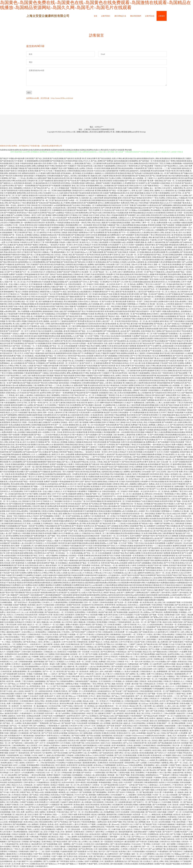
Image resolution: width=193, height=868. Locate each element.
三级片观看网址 (39, 386)
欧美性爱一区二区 (64, 364)
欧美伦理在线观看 (92, 327)
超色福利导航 (59, 267)
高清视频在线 (69, 810)
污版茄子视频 (65, 719)
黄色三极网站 (155, 191)
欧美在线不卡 (50, 697)
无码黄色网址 (17, 642)
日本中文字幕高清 (9, 295)
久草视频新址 (41, 364)
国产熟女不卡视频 (153, 272)
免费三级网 (96, 640)
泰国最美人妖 (64, 793)
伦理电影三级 (42, 771)
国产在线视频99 (128, 235)
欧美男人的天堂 (147, 660)
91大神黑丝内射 (88, 191)
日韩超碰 (70, 756)
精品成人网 (134, 706)
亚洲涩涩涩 (62, 652)
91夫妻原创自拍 (152, 206)
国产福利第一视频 (164, 771)
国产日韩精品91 (179, 309)
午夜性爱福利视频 (51, 243)
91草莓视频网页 (159, 689)
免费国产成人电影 (180, 820)
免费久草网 (56, 788)
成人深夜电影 (87, 803)
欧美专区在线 (32, 193)
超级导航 (64, 726)
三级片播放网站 (175, 684)
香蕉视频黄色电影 (16, 822)
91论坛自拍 (136, 845)
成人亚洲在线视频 (152, 262)
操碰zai (186, 780)
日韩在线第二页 (111, 803)
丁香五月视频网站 (102, 820)
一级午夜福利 (121, 238)
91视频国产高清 (56, 169)
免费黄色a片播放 (49, 287)
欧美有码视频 (118, 258)
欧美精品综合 (122, 605)
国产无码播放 (125, 854)
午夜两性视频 (100, 773)
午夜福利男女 (187, 692)
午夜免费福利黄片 (42, 647)
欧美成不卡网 (27, 726)
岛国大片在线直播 (156, 857)
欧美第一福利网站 (113, 309)
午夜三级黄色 (130, 359)
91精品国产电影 (123, 788)
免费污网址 (119, 753)
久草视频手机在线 (97, 637)
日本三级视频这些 (99, 726)
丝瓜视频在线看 (60, 711)
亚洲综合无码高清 (155, 309)
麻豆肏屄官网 (158, 238)
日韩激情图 (126, 817)
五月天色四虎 (176, 184)
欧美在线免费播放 (24, 768)
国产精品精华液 (42, 186)
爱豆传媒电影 (149, 697)
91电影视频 (72, 652)
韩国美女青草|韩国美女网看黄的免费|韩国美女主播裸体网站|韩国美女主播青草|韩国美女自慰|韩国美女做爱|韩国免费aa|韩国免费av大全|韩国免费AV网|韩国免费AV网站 (81, 583)
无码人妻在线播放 (76, 299)
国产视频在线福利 (122, 716)
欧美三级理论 (129, 721)
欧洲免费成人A (27, 280)
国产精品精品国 (94, 800)
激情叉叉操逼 (14, 164)
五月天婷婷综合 (152, 837)
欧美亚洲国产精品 (133, 312)
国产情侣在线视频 (11, 267)
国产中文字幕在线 (87, 635)
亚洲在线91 (8, 825)
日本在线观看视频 (131, 704)
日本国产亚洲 (47, 716)
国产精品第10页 (33, 393)
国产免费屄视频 (115, 361)
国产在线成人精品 (172, 230)
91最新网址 (133, 827)
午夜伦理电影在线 (141, 608)
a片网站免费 (115, 608)
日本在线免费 (82, 724)
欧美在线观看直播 (42, 304)
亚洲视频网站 (83, 304)
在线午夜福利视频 (137, 193)
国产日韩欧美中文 (74, 272)
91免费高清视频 (69, 240)
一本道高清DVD (35, 645)
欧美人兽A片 (114, 761)
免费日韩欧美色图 (53, 174)
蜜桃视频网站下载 (11, 292)
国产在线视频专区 (81, 307)
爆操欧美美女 (12, 854)
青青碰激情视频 (105, 783)
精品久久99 (93, 771)
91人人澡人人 (143, 625)
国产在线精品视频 (28, 504)
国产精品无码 (36, 253)
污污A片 (78, 795)
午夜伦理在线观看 (64, 235)
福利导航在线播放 (37, 359)
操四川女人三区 (88, 243)
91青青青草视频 (24, 314)
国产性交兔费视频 (140, 314)
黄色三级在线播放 (80, 176)
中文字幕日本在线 (34, 297)
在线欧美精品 (165, 184)
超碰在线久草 (15, 620)
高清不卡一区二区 (123, 285)
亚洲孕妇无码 (103, 179)
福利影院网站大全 (25, 262)
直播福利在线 (181, 299)
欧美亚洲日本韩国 (62, 608)
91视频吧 (165, 827)
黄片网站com (71, 697)
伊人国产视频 (16, 329)
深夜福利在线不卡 (41, 299)
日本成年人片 (48, 603)
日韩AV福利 (26, 652)
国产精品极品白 (67, 319)
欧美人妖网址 (80, 169)
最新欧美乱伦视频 (176, 267)
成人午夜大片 (108, 674)
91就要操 (70, 763)
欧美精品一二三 (158, 186)
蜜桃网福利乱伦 (152, 775)
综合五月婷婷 (94, 216)
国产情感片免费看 (79, 736)
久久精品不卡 (91, 196)
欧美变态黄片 (48, 267)
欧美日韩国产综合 (19, 800)
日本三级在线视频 (61, 610)
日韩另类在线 (93, 307)
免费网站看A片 (116, 235)
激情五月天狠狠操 (37, 443)
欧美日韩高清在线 (114, 206)
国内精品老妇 (13, 817)
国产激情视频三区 (8, 815)
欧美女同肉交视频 (155, 682)
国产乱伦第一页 (121, 603)
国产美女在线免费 (183, 238)
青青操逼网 (139, 783)
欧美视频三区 (124, 248)
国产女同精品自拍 (102, 741)
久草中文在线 (77, 245)
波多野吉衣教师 (164, 179)
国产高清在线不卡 (80, 255)
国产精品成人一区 (75, 359)
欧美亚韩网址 (180, 216)
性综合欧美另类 (31, 615)
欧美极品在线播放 (58, 282)
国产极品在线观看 (120, 771)
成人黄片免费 (92, 798)
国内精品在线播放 (140, 225)
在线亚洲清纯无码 (7, 627)
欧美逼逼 (47, 854)
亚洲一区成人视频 (11, 285)
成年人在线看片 (106, 304)
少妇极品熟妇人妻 (104, 825)
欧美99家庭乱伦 (17, 228)
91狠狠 (184, 721)
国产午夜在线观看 (155, 351)
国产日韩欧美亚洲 (32, 539)
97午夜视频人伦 (118, 682)
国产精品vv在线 (38, 793)
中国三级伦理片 (65, 679)
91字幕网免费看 (10, 193)
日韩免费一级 (30, 561)
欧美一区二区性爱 (84, 662)
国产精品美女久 (15, 203)
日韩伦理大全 (62, 356)
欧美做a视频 (160, 830)
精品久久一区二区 (35, 625)
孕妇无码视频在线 (48, 830)
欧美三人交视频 (20, 766)
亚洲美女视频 (33, 171)
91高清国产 (129, 783)
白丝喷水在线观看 (95, 627)
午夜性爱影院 (92, 613)
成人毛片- (14, 669)
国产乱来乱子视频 (99, 354)
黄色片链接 (88, 679)
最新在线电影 (59, 181)
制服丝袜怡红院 (164, 630)
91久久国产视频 (145, 186)
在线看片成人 (145, 201)
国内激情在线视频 (153, 260)
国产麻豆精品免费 (119, 302)
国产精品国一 (171, 270)
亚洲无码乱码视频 (144, 795)
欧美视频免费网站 (93, 186)
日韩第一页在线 (183, 213)
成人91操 (17, 862)
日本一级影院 (28, 694)
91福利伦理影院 (172, 758)
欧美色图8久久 (68, 647)
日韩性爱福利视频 (66, 339)
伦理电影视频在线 (74, 847)
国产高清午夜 (178, 356)
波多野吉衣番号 (107, 255)
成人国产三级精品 (143, 191)
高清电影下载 (178, 240)
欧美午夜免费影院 (182, 731)
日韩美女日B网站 (14, 304)
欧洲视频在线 (177, 630)
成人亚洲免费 (59, 761)
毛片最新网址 (48, 753)
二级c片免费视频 (23, 312)
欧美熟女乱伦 (125, 221)
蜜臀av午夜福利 (72, 625)
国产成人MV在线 (72, 344)
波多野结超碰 (34, 388)
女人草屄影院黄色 (34, 687)
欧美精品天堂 (168, 309)
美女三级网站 (157, 332)
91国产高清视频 (129, 741)
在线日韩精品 (45, 795)
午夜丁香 (86, 768)
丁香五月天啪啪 (164, 164)
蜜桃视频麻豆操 (104, 235)
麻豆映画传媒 (29, 736)
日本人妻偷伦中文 (156, 647)
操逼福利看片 (115, 203)
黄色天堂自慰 (165, 354)
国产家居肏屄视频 (53, 262)
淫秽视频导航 (104, 758)
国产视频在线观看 (73, 297)
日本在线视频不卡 (118, 795)
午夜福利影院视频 (31, 373)
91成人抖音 (60, 832)
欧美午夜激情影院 (29, 771)
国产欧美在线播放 (111, 233)
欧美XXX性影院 (68, 783)
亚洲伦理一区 (17, 706)
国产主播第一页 (184, 228)
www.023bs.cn (67, 132)
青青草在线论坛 (53, 736)
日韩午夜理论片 (30, 783)
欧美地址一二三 (119, 339)
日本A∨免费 (182, 778)
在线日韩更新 (34, 832)
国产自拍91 (121, 793)
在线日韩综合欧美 (32, 566)
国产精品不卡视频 (7, 159)
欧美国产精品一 (180, 272)
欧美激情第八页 (139, 627)
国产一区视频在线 (84, 640)
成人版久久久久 (169, 687)
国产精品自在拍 (14, 842)
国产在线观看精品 (18, 344)
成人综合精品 (132, 341)
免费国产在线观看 (16, 275)
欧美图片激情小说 (121, 344)
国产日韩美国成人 (90, 250)
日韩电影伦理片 (183, 845)
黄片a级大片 (32, 835)
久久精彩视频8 (31, 563)
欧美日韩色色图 (89, 830)
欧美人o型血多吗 (167, 272)
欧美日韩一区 (160, 692)
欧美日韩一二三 (161, 169)
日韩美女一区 (98, 785)
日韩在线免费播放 (133, 228)
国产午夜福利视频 (87, 238)
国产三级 (114, 845)
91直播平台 (144, 731)
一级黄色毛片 (52, 361)
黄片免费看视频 (103, 608)
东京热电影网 (46, 332)
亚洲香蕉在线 (55, 349)
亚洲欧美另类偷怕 (87, 620)
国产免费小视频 (148, 790)
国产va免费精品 (58, 213)
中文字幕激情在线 (36, 285)
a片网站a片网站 (13, 366)
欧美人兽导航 (44, 642)
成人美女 (8, 687)
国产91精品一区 (96, 282)
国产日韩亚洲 (71, 290)
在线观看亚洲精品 (138, 817)
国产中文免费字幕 (154, 346)
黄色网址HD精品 (118, 250)
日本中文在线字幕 (69, 642)
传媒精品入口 (100, 174)
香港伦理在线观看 (37, 655)
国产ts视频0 (172, 662)
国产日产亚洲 (47, 734)
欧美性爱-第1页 (81, 159)
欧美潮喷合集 (107, 258)
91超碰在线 (20, 660)
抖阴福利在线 (82, 642)
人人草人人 (100, 610)
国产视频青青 (170, 857)
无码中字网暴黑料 (143, 277)
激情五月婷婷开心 (20, 808)
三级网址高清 (102, 822)
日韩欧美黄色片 (146, 672)
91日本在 (24, 857)
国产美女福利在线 (139, 218)
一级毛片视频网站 (18, 349)
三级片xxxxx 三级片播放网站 (94, 729)
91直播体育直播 (43, 225)
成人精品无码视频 (32, 529)
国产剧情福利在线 (11, 191)
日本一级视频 (82, 689)
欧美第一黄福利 (49, 664)
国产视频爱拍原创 (173, 692)
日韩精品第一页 (132, 793)
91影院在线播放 (24, 191)
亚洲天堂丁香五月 (12, 867)
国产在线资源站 (42, 309)
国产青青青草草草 (156, 608)
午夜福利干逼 (136, 788)
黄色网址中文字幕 (109, 282)
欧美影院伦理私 (110, 650)
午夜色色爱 (17, 780)
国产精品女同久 (165, 837)
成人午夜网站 (66, 203)
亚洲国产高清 (62, 272)
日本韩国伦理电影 (71, 161)
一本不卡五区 (64, 709)
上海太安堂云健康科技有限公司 (48, 16)
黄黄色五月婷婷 (8, 270)
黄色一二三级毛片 (51, 674)
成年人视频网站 (95, 277)
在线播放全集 (141, 319)
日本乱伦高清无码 (92, 743)
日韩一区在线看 (83, 652)
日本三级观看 (117, 721)
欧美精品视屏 (30, 250)
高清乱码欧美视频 (105, 798)
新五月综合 (112, 662)
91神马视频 (166, 803)
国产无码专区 (188, 761)
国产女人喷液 (109, 280)
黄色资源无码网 (66, 349)
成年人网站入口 (53, 817)
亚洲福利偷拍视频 (76, 603)
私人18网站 (141, 674)
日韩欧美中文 (175, 632)
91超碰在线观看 (67, 852)
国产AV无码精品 (113, 262)
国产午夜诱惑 (171, 341)
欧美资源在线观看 (117, 763)
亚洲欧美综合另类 (37, 864)
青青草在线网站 (9, 699)
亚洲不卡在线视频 (52, 852)
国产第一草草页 (37, 403)
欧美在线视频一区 (67, 721)
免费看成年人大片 (186, 245)
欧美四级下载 (151, 359)
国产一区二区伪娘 (165, 285)
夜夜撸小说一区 (160, 174)
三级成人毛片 (171, 736)
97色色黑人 (66, 632)
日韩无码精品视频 (138, 812)
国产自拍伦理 (36, 753)
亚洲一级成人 (181, 615)
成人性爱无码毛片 (71, 854)
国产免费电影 (108, 161)
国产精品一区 (8, 724)
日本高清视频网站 (62, 808)
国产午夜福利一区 (132, 181)
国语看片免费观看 (129, 346)
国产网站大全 (109, 645)
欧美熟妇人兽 (149, 662)
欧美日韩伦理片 (39, 223)
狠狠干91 (25, 862)
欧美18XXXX (155, 788)
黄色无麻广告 (27, 741)
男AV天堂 (33, 618)
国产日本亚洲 (11, 332)
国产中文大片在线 (46, 171)
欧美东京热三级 (167, 235)
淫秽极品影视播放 (28, 304)
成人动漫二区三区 (94, 230)
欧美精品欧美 (175, 827)
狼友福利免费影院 (185, 181)
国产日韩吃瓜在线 (113, 810)
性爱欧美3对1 (22, 645)
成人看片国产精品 (123, 324)
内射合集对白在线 (112, 221)
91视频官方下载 (74, 166)
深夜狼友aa (159, 674)
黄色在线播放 (125, 275)
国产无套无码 (75, 822)
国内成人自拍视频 (169, 778)
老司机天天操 (36, 332)
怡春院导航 (60, 684)
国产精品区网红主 (171, 166)
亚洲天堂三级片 (119, 255)
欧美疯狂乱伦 (74, 734)
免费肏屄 (105, 835)
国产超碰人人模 (67, 176)
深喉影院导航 (45, 292)
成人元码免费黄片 (78, 361)
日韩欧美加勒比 (124, 356)
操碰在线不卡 (180, 304)
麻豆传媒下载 (136, 324)
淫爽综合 (175, 775)
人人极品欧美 (56, 642)
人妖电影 (50, 741)
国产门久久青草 (123, 282)
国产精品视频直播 (165, 743)
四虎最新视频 (145, 171)
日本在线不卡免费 (37, 697)
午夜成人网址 (41, 410)
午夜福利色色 (78, 179)
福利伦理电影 (132, 669)
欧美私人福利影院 (137, 262)
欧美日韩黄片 (41, 250)
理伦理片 (129, 859)
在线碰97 (129, 736)
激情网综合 (176, 721)
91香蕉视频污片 (18, 704)
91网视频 (145, 788)
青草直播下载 (144, 181)
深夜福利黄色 (117, 743)
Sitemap (143, 132)
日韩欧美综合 (51, 272)
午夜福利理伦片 (148, 830)
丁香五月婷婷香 (27, 329)
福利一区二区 (69, 657)
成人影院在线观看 (184, 647)
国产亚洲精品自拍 (102, 748)
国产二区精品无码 (146, 302)
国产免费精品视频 (158, 729)
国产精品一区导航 (116, 191)
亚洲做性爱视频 (158, 317)
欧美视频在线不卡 (15, 736)
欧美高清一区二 (105, 307)
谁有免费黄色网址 (82, 213)
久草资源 (159, 790)
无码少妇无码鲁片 (20, 635)
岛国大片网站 (117, 159)
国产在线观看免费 (10, 674)
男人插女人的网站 (20, 324)
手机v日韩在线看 (102, 808)
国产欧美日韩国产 (79, 632)
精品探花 (115, 800)
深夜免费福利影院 (151, 783)
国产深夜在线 (59, 258)
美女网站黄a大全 (101, 314)
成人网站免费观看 (142, 618)
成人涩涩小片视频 (47, 832)
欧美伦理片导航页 (83, 810)
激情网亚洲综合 (129, 272)
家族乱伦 (119, 618)
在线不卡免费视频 (92, 862)
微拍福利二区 (30, 184)
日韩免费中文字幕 (112, 275)
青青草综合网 (32, 514)
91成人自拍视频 (174, 223)
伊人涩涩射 (136, 640)
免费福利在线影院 (28, 174)
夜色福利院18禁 (15, 280)
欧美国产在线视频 (21, 258)
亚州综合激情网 (156, 810)
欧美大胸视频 (44, 322)
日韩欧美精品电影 (36, 238)
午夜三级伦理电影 (179, 822)
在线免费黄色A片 (171, 859)
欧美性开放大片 (39, 272)
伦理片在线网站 (179, 364)
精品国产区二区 (31, 692)
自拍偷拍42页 (122, 664)
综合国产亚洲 (140, 642)
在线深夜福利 (69, 334)
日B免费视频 (176, 798)
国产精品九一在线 (139, 260)
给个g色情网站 (65, 714)
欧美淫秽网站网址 (183, 297)
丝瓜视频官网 (118, 805)
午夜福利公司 (62, 790)
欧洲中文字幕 (161, 697)
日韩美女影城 (178, 319)
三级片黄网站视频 (78, 327)
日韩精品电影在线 (107, 270)
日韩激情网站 (127, 179)
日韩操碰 (25, 842)
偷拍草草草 (68, 805)
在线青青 (179, 780)
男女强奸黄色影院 (48, 763)
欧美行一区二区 (79, 329)
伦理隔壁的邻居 (11, 655)
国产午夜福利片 (44, 319)
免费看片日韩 (106, 346)
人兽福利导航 (133, 731)
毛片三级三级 (72, 253)
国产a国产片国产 (33, 324)
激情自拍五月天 (179, 314)
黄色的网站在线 (39, 669)
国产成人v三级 (33, 255)
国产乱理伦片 (33, 857)
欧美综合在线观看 (37, 482)
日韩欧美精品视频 (7, 694)
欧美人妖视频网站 (119, 840)
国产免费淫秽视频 (37, 536)
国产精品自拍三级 (135, 862)
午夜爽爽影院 (57, 211)
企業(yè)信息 (150, 16)
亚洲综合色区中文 (124, 734)
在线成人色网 (59, 645)
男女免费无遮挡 (58, 820)
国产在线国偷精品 (43, 408)
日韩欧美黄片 (173, 652)
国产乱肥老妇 (19, 245)
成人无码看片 (182, 706)
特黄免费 (171, 751)
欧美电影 (78, 763)
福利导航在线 (50, 354)
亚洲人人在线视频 (33, 524)
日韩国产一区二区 (175, 812)
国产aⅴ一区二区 (51, 188)
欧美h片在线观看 (44, 282)
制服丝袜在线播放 (125, 719)
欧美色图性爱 (171, 830)
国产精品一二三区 (41, 435)
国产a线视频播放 (111, 356)
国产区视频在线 (174, 295)
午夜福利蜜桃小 (152, 773)
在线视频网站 (133, 161)
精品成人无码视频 (110, 297)
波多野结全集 (106, 230)
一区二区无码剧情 (67, 613)
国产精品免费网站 (105, 250)
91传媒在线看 (48, 605)
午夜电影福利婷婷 (125, 623)
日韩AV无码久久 (84, 302)
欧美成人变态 (53, 825)
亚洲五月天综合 (127, 164)
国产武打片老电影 (80, 349)
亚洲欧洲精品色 (145, 253)
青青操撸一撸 (113, 775)
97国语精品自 (121, 652)
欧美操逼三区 (38, 480)
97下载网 (92, 825)
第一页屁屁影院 (107, 842)
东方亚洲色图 (39, 714)
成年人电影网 (103, 176)
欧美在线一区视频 (25, 674)
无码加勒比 (85, 827)
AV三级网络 (50, 655)
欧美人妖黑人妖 (131, 351)
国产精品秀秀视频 (132, 240)
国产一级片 (78, 674)
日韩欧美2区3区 (12, 361)
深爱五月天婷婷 (31, 849)
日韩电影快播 (67, 773)
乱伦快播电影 (65, 817)
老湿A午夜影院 (85, 625)
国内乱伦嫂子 (123, 188)
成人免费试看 (163, 642)
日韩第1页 (167, 682)
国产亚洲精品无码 (142, 176)
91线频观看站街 (43, 783)
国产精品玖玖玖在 (118, 689)
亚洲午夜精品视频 (62, 655)
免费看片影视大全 (34, 573)
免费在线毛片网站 (128, 203)
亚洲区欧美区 (79, 832)
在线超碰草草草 (53, 743)
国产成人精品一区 (72, 672)
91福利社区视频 (52, 637)
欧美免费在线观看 (159, 253)
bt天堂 (142, 798)
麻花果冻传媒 (128, 159)
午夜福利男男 (139, 169)
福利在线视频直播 (121, 161)
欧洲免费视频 (30, 186)
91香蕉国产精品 (84, 346)
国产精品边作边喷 (38, 551)
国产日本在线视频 (68, 228)
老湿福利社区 (151, 852)
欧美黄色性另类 (97, 193)
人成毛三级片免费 (185, 166)
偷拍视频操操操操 (60, 729)
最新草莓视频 (39, 662)
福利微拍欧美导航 (85, 761)
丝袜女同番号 (92, 159)
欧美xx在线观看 (88, 356)
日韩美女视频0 (152, 800)
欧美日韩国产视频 (115, 822)
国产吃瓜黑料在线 (108, 652)
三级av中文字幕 (137, 265)
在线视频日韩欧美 (29, 677)
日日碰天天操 (89, 275)
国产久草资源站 (74, 238)
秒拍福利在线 (114, 299)
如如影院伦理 (134, 613)
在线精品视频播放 (135, 771)
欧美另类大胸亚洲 (30, 499)
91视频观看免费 (46, 260)
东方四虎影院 (64, 309)
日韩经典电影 (60, 605)
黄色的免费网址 (144, 738)
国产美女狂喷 (151, 812)
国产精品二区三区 (32, 233)
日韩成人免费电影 (99, 662)
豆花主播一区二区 (133, 255)
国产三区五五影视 (123, 265)
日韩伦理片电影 (38, 507)
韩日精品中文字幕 (30, 228)
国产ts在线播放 (17, 216)
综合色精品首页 (91, 758)
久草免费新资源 (129, 184)
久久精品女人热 (174, 292)
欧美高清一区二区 (145, 334)
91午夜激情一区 (20, 161)
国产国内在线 (80, 262)
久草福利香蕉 (34, 627)
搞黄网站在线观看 (127, 354)
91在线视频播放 (170, 317)
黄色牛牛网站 (50, 166)
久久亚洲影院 (30, 339)
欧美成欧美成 (121, 312)
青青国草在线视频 (154, 225)
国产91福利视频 (179, 260)
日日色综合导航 (55, 706)
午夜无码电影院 (58, 677)
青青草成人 (89, 719)
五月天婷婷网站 (13, 198)
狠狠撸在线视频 (95, 290)
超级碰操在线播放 (42, 694)
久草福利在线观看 (168, 650)
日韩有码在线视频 (106, 603)
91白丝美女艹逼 (46, 295)
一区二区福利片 (88, 285)
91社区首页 (95, 652)
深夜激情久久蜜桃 (141, 699)
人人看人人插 (167, 351)
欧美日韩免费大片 (42, 803)
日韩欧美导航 (62, 699)
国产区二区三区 (12, 196)
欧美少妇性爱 (142, 351)
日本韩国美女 (108, 359)
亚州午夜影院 (61, 766)
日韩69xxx (30, 704)
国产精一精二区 (45, 201)
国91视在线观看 (117, 864)
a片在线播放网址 (28, 773)
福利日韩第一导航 (166, 329)
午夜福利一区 (134, 253)
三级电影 (39, 608)
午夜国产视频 (125, 775)
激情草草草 (47, 751)
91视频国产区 (122, 650)
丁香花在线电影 (186, 758)
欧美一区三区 (152, 822)
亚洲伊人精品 (101, 322)
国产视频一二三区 (38, 487)
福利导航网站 (100, 265)
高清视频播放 (77, 775)
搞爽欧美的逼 (139, 164)
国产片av (86, 716)
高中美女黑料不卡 (176, 679)
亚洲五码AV (107, 709)
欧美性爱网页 (155, 731)
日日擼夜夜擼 (24, 734)
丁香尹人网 (96, 709)
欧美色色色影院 (45, 729)
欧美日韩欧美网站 (117, 327)
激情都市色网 (101, 164)
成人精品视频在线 (84, 292)
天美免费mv (77, 738)
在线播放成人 (30, 349)
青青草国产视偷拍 (31, 245)
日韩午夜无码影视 (171, 344)
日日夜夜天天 (90, 262)
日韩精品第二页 (30, 785)
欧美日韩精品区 (72, 332)
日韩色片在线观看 (19, 835)
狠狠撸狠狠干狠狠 (9, 255)
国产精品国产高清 (97, 248)
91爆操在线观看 (186, 223)
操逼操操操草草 (106, 339)
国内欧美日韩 (5, 746)
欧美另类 (60, 672)
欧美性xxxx (171, 689)
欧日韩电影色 (96, 258)
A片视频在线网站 (14, 223)
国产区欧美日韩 (128, 329)
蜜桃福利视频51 (60, 253)
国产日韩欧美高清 (108, 290)
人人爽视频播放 (6, 248)
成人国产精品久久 (27, 608)
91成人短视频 (76, 701)
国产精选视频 (12, 211)
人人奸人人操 (57, 351)
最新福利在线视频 (36, 371)
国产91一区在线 (82, 290)
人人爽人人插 (123, 196)
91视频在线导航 (65, 738)
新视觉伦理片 (34, 196)
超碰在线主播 (148, 282)
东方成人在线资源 (132, 753)
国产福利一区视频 (28, 820)
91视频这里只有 (185, 198)
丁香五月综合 (105, 336)
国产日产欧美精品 (61, 822)
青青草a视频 (185, 704)
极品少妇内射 (144, 208)
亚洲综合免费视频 (32, 788)
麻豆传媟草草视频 (41, 336)
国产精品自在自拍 (169, 332)
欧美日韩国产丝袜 (11, 307)
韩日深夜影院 (99, 803)
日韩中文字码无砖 (32, 440)
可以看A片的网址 (115, 179)
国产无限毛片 (150, 169)
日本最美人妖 (125, 262)
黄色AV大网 (170, 667)
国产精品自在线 (145, 344)
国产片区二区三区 (156, 327)
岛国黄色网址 (37, 381)
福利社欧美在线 (18, 351)
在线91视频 (162, 812)
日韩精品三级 (92, 647)
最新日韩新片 (134, 196)
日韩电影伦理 (77, 191)
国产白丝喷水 (107, 302)
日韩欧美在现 (120, 674)
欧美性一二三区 (173, 697)
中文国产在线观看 (141, 615)
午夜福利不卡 (29, 738)
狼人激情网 (73, 837)
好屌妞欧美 (151, 724)
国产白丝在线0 (153, 319)
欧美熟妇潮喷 (60, 756)
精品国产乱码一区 (151, 290)
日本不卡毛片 (23, 287)
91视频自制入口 (80, 627)
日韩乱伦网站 (44, 798)
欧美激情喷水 (38, 652)
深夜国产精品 (25, 793)
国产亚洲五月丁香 (37, 243)
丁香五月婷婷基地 (96, 664)
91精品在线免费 (28, 751)
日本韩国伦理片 (41, 867)
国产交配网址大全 (161, 295)
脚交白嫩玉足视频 (41, 423)
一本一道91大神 (136, 662)
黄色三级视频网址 (16, 188)
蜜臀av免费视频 (38, 166)
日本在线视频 (132, 711)
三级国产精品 (180, 694)
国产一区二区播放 (44, 351)
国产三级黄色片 (56, 240)
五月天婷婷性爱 (54, 184)
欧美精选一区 (118, 709)
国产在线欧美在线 (146, 632)
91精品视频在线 (17, 319)
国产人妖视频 (142, 763)
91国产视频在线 (67, 795)
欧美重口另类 (87, 687)
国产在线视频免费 (55, 660)
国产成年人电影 (35, 428)
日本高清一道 (162, 684)
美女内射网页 (80, 270)
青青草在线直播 (168, 627)
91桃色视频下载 (178, 203)
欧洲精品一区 (127, 361)
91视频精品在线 (158, 250)
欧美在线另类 (95, 835)
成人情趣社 (60, 625)
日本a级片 (29, 660)
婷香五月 (18, 790)
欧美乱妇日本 (90, 322)
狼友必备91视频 (183, 664)
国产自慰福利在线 (106, 753)
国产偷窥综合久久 (7, 184)
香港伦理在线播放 (138, 775)
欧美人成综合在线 (174, 808)
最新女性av (133, 650)
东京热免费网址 (54, 778)
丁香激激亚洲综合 (60, 171)
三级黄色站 (83, 650)
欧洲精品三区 (105, 327)
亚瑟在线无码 (7, 354)
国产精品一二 (51, 250)
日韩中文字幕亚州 (23, 253)
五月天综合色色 (130, 277)
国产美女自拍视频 (61, 753)
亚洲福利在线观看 (152, 329)
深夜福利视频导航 (128, 176)
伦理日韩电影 (10, 830)
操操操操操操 (48, 312)
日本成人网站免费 (72, 677)
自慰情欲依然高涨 (46, 692)
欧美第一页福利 (66, 329)
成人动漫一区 (147, 248)
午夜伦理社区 (178, 785)
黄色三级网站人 (149, 287)
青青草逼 (16, 847)
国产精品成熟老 (123, 297)
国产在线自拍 (41, 203)
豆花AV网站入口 (28, 632)
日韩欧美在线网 (167, 731)
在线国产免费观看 (20, 605)
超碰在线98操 (178, 773)
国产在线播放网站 (173, 243)
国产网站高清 (157, 613)
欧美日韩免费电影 (175, 265)
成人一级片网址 (156, 188)
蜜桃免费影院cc (178, 208)
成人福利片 (49, 610)
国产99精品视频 (109, 332)
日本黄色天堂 (89, 845)
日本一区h (9, 790)
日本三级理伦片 (159, 669)
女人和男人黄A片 (116, 272)
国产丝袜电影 (121, 711)
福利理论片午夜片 (46, 233)
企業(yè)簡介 (106, 16)
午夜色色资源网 (83, 788)
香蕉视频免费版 (147, 324)
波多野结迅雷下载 (96, 660)
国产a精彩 (146, 840)
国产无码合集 (110, 637)
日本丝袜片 (14, 608)
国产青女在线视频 (94, 736)
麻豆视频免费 (82, 669)
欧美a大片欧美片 (33, 516)
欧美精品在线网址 (25, 166)
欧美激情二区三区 (23, 359)
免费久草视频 (21, 322)
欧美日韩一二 (10, 657)
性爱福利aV (185, 677)
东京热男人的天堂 (158, 701)
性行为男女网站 (13, 803)
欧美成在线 (143, 650)
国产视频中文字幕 (155, 623)
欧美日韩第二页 (49, 208)
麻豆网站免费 (170, 250)
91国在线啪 (173, 610)
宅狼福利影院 (183, 248)
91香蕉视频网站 (164, 193)
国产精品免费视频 (39, 361)
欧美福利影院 (110, 677)
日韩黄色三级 (30, 623)
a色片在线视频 (94, 304)
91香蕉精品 (13, 852)
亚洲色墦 (98, 738)
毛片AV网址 (15, 630)
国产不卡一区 (124, 233)
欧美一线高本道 (21, 627)
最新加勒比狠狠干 (14, 632)
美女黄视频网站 (10, 221)
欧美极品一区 (94, 721)
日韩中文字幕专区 (133, 655)
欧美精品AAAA (75, 610)
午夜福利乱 (182, 729)
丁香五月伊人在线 (151, 285)
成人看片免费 (181, 618)
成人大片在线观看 (164, 359)
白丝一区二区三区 (53, 773)
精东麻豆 (128, 667)
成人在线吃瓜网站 (144, 216)
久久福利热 (74, 620)
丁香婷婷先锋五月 (134, 166)
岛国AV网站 (18, 729)
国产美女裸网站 (38, 526)
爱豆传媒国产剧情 (113, 354)
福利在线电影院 (160, 361)
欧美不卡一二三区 (22, 711)
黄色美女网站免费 (67, 704)
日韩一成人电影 (33, 467)
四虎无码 (182, 817)
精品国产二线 (178, 258)
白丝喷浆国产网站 (129, 319)
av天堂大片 (45, 667)
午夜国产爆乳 (92, 864)
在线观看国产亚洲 (153, 627)
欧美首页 (132, 637)
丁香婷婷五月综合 (59, 260)
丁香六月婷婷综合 (141, 657)
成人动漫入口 (42, 327)
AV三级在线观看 (101, 287)
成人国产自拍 (147, 349)
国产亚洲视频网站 (14, 309)
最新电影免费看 (102, 364)
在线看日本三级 (159, 677)
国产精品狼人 (159, 324)
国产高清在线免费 (32, 260)
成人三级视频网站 (158, 230)
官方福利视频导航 (56, 304)
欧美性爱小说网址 (175, 287)
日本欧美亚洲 (6, 672)
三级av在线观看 (170, 714)
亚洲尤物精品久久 (45, 711)
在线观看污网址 (12, 287)
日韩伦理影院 (15, 751)
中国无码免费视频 (88, 822)
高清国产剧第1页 (10, 171)
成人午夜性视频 (183, 324)
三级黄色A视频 (124, 773)
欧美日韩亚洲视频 (94, 201)
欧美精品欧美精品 (42, 341)
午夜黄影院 (85, 630)
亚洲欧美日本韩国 (109, 734)
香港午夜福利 (88, 738)
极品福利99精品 (45, 255)
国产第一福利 (144, 711)
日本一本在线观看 (85, 225)
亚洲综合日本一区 (104, 830)
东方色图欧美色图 (57, 270)
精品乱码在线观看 (108, 201)
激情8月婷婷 (178, 623)
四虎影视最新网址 (183, 751)
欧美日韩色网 (160, 736)
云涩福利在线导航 (102, 635)
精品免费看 (13, 775)
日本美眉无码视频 (165, 319)
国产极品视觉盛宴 (147, 793)
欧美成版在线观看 (30, 724)
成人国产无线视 (171, 324)
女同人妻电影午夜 (64, 361)
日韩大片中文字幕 (98, 768)
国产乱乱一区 (15, 726)
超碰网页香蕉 (165, 218)
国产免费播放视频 (52, 640)
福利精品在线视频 (123, 223)
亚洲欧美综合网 (144, 756)
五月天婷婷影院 (105, 682)
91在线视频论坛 (6, 277)
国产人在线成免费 (131, 334)
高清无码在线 (15, 689)
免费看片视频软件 (54, 775)
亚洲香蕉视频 (44, 334)
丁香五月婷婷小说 (155, 280)
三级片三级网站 (45, 849)
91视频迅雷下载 (113, 225)
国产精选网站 (132, 317)
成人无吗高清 (103, 817)
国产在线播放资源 (147, 255)
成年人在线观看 (162, 766)
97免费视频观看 (110, 766)
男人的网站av (146, 613)
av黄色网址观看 (10, 312)
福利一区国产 (143, 857)
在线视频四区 (66, 186)
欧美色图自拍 (165, 159)
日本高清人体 (47, 635)
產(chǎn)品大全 (120, 16)
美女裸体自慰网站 (92, 812)
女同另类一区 (141, 272)
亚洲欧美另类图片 (39, 699)
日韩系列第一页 (164, 221)
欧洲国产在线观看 (32, 568)
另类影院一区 (177, 803)
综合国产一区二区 (41, 780)
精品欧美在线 (60, 208)
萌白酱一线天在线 (157, 304)
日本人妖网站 (183, 196)
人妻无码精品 (76, 174)
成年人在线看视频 (139, 734)
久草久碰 (125, 630)
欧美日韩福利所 (81, 800)
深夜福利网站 (130, 763)
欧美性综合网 (117, 346)
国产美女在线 (34, 808)
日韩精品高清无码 (160, 339)
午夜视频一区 (74, 635)
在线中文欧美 (169, 302)
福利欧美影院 (79, 295)
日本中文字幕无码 (126, 642)
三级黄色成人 (134, 660)
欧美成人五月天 (129, 364)
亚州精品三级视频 (43, 630)
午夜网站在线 (124, 171)
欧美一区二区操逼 (60, 238)
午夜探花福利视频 (77, 748)
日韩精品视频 (111, 610)
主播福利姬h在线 (54, 632)
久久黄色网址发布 (147, 233)
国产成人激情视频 (89, 795)
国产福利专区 (69, 159)
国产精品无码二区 (130, 258)
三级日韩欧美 (98, 166)
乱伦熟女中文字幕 (151, 193)
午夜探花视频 (169, 605)
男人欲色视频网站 (173, 253)
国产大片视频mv (131, 211)
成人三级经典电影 (144, 317)
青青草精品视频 (135, 213)
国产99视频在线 (10, 213)
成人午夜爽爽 (34, 657)
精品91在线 (167, 623)
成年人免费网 (139, 719)
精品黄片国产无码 (79, 751)
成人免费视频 (140, 822)
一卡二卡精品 (5, 642)
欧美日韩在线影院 (93, 805)
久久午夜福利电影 (37, 418)
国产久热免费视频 (65, 618)
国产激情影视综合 (98, 810)
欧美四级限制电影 (85, 837)
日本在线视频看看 (71, 346)
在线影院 (148, 751)
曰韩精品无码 (184, 847)
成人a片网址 (83, 842)
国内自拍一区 (96, 302)
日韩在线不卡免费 (24, 699)
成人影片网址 (48, 317)
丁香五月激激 (49, 684)
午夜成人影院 (23, 307)
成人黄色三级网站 (178, 221)
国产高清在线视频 (30, 462)
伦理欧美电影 (18, 176)
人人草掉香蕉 (169, 304)
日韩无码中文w (71, 761)
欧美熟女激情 (79, 805)
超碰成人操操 (183, 793)
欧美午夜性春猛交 (57, 302)
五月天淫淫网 (17, 709)
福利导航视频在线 (90, 746)
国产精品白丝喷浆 (60, 842)
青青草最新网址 (161, 275)
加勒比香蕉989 (75, 803)
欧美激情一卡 (94, 618)
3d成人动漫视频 (127, 243)
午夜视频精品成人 (28, 341)
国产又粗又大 (51, 662)
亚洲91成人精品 (131, 250)
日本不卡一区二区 (88, 287)
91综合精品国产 (61, 218)
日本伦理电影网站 (139, 724)
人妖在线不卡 (55, 322)
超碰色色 (12, 716)
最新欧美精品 (68, 275)
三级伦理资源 (71, 208)
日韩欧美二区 (66, 327)
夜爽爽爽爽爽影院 (166, 356)
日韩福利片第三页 (34, 181)
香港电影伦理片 (61, 166)
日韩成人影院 (118, 783)
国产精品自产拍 (53, 682)
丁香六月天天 (18, 354)
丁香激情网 (82, 864)
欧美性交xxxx (122, 766)
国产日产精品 (154, 208)
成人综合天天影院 (163, 854)
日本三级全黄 (173, 805)
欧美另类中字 (46, 290)
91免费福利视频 (101, 206)
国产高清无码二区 (97, 677)
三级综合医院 (29, 743)
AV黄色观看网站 (36, 312)
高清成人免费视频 (110, 218)
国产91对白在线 (72, 221)
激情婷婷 (99, 657)
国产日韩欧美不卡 (88, 645)
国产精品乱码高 (72, 317)
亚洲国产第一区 (38, 748)
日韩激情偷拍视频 (26, 662)
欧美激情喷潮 (28, 299)
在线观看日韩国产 (14, 652)
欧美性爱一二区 (142, 637)
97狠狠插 (44, 837)
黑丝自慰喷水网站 (174, 275)
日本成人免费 (5, 704)
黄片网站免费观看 (179, 724)
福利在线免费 (8, 356)
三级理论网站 (112, 196)
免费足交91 (94, 672)
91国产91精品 (68, 706)
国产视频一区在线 (147, 295)
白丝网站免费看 (118, 230)
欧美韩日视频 (44, 169)
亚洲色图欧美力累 (21, 837)
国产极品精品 (144, 327)
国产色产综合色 (70, 181)
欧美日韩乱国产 (60, 317)
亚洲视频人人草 (185, 613)
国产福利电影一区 (146, 161)
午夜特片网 (14, 793)
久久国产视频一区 (80, 336)
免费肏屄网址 (22, 193)
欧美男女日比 (55, 319)
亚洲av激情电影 (130, 738)
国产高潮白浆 (30, 364)
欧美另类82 (105, 689)
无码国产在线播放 (151, 221)
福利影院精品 (34, 292)
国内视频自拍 (87, 341)
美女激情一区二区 (88, 272)
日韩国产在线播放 (27, 803)
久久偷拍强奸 (84, 198)
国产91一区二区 (49, 672)
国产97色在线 (113, 852)
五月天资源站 (66, 743)
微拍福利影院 (23, 238)
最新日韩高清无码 (171, 228)
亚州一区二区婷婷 (91, 603)
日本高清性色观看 (158, 201)
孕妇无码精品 (116, 307)
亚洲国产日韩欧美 (12, 805)
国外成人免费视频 (10, 840)
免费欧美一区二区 (63, 830)
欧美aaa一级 (170, 719)
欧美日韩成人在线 (31, 822)
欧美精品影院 (149, 174)
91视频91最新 (82, 660)
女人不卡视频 (32, 519)
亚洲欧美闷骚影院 (49, 768)
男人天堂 (127, 837)
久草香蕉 (124, 849)
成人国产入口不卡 (107, 618)
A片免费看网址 (149, 854)
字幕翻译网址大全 (60, 285)
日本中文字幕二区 (177, 193)
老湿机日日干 (153, 267)
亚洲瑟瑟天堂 (56, 783)
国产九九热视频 (50, 862)
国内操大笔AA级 (168, 176)
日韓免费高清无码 (12, 208)
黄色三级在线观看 (101, 243)
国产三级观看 (187, 287)
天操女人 (125, 620)
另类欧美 (30, 719)
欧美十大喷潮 (8, 827)
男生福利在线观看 (158, 171)
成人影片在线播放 (152, 322)
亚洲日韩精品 (47, 842)
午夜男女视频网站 (57, 334)
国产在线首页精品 (67, 262)
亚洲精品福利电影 (153, 364)
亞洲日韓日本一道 (66, 835)
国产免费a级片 (185, 795)
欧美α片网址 (8, 618)
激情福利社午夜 (15, 174)
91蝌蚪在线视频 (57, 216)
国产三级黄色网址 (134, 332)
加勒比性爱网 (133, 188)
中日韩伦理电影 (38, 549)
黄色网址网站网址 (103, 667)
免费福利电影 (133, 664)
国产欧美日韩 (66, 341)
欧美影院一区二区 (77, 655)
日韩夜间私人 (43, 245)
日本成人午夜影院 (158, 270)
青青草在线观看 (84, 815)
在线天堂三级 (92, 714)
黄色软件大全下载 (18, 250)
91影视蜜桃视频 (182, 719)
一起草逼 (131, 785)
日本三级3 (58, 800)
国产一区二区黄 (112, 729)
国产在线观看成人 (172, 334)
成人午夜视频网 (36, 317)
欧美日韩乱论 (25, 845)
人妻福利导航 (93, 228)
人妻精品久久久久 (125, 218)
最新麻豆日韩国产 (105, 714)
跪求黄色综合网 (98, 790)
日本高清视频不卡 (62, 314)
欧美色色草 (84, 672)
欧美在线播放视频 (147, 753)
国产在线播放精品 (48, 314)
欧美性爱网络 (24, 655)
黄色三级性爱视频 (131, 327)
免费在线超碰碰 (101, 719)
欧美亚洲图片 (177, 262)
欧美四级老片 (60, 280)
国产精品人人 (143, 761)
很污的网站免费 (17, 299)
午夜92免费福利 (70, 258)
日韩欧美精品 (157, 258)
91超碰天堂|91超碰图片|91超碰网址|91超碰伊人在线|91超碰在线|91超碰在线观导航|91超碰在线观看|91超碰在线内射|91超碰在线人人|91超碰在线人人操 (65, 576)
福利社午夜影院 (43, 785)
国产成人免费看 (97, 161)
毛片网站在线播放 (95, 650)
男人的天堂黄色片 (84, 785)
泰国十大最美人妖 (170, 790)
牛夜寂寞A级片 (14, 820)
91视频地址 (40, 637)
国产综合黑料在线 (86, 849)
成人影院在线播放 (99, 775)
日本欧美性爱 (57, 849)
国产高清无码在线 (93, 240)
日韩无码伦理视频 (153, 218)
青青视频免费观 (33, 766)
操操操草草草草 (10, 218)
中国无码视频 (119, 240)
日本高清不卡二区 (132, 808)
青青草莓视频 (5, 650)
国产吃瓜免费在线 (30, 319)
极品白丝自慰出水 (148, 213)
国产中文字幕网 (13, 272)
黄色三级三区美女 (79, 186)
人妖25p (92, 667)
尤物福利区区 (138, 299)
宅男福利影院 (154, 203)
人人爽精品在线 (155, 815)
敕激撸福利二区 (81, 230)
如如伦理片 (181, 714)
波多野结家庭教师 (114, 164)
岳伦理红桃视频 (165, 822)
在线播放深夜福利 (69, 351)
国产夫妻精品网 (83, 181)
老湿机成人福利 (140, 820)
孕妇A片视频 (145, 701)
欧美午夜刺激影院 (119, 746)
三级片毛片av (87, 699)
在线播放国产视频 (173, 603)
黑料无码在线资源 (121, 349)
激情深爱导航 (116, 169)
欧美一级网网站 (65, 845)
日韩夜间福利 (24, 852)
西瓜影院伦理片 (157, 216)
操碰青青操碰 (37, 415)
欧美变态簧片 (119, 736)
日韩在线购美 (89, 808)
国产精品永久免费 (172, 201)
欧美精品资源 (178, 329)
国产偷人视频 (110, 684)
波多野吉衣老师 (66, 825)
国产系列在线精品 (115, 364)
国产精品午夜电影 (135, 198)
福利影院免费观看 (170, 657)
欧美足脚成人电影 (157, 704)
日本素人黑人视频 (7, 778)
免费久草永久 (148, 265)
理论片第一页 (178, 746)
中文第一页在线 (18, 225)
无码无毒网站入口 (128, 810)
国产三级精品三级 (11, 166)
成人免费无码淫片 (112, 854)
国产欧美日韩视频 (39, 558)
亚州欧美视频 (102, 623)
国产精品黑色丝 (171, 349)
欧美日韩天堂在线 (111, 615)
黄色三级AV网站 (84, 280)
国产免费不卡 (116, 748)
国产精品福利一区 (150, 630)
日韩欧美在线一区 (125, 314)
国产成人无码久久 (7, 615)
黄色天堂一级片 (137, 751)
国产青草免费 (79, 322)
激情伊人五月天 (56, 196)
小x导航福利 (37, 664)
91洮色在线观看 (99, 317)
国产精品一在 (84, 332)
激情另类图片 (184, 859)
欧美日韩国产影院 (8, 758)
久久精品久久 (23, 285)
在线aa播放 (134, 632)
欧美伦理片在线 (35, 509)
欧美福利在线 (156, 756)
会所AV (164, 788)
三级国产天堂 (17, 650)
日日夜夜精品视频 (130, 756)
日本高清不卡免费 (117, 808)
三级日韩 (98, 674)
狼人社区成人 (56, 255)
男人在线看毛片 (82, 667)
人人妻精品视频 (77, 164)
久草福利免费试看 (172, 704)
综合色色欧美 (116, 336)
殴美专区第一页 (30, 706)
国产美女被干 (118, 692)
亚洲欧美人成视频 (52, 731)
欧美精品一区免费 (42, 349)
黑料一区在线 (11, 206)
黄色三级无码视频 (171, 847)
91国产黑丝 (38, 854)
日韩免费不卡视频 (14, 697)
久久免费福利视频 (132, 778)
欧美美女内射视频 (60, 734)
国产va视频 (121, 790)
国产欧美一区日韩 (20, 346)
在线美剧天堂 (126, 260)
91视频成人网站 (146, 238)
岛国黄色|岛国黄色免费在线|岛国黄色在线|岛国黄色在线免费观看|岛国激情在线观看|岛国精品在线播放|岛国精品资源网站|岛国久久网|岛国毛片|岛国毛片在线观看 (62, 150)
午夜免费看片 (48, 285)
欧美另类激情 (68, 211)
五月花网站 (137, 729)
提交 (29, 93)
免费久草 (139, 679)
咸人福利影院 (119, 714)
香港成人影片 (169, 186)
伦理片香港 (21, 716)
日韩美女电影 (67, 798)
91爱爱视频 (170, 711)
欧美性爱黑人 (51, 223)
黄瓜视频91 (39, 704)
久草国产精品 (29, 354)
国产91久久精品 (145, 230)
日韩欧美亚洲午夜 (140, 743)
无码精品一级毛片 (30, 216)
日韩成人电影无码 (111, 642)
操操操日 (120, 738)
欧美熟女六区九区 (151, 356)
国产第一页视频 (86, 297)
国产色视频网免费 (90, 203)
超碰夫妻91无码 (40, 164)
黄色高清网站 (113, 314)
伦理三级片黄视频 (44, 216)
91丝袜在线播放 (75, 687)
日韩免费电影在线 (47, 766)
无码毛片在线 (21, 297)
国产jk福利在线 (186, 243)
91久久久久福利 (57, 193)
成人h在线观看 (172, 795)
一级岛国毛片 (54, 245)
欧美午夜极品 (21, 255)
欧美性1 (162, 783)
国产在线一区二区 (171, 181)
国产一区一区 (112, 322)
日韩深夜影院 (187, 701)
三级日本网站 (136, 223)
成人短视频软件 (116, 319)
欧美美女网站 (106, 805)
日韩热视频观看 (161, 610)
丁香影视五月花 (76, 188)
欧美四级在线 (19, 184)
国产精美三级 (174, 672)
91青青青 (169, 660)
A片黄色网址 (183, 790)
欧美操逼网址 (41, 632)
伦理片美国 (22, 625)
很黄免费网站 (162, 817)
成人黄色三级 (160, 603)
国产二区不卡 (40, 743)
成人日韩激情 (23, 292)
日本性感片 (156, 845)
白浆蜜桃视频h (177, 164)
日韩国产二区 (152, 307)
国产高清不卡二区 (89, 364)
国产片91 (25, 864)
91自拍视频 (145, 758)
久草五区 (114, 820)
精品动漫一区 (62, 198)
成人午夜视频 (25, 756)
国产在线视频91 (54, 228)
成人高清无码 (60, 221)
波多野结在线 (20, 265)
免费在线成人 (90, 184)
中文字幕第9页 (89, 309)
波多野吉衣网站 (8, 186)
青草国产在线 (25, 684)
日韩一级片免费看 (169, 845)
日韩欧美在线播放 (185, 657)
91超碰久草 (39, 719)
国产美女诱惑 (114, 847)
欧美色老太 (177, 640)
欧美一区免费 (37, 267)
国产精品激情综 (120, 341)
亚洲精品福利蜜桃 (175, 255)
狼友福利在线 (24, 753)
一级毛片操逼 (137, 361)
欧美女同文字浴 (159, 349)
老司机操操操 (66, 174)
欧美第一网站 (185, 201)
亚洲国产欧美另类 (74, 605)
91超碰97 (64, 803)
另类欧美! (143, 682)
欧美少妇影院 (181, 711)
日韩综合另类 (112, 188)
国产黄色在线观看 (66, 637)
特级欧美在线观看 (72, 827)
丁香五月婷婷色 (28, 682)
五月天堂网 (187, 640)
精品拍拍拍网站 (127, 169)
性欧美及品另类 (77, 719)
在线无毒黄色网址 (102, 845)
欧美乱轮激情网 (33, 201)
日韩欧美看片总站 (82, 835)
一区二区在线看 (81, 201)
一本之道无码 (110, 285)
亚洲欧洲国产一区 (164, 724)
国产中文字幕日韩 (137, 356)
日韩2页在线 (156, 827)
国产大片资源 (53, 299)
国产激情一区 (132, 647)
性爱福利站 (173, 817)
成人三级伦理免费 (96, 198)
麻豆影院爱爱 (130, 842)
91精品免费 (112, 719)
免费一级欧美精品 (157, 181)
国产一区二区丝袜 (23, 218)
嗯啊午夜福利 (68, 196)
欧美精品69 (119, 842)
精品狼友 (94, 682)
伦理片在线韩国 (72, 280)
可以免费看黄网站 (72, 820)
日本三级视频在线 (107, 711)
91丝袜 (35, 756)
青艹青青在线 (18, 788)
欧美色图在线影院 (117, 778)
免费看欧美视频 (145, 805)
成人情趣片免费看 (55, 277)
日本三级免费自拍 (107, 862)
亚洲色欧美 (51, 812)
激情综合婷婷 (182, 280)
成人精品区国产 (159, 248)
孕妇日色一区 (98, 297)
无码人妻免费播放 (155, 768)
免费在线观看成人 (174, 312)
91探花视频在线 (42, 339)
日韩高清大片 (28, 188)
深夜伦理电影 (73, 233)
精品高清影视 (130, 714)
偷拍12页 (153, 721)
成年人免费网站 (51, 679)
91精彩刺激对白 (40, 396)
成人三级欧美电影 (71, 849)
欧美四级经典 (175, 620)
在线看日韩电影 (34, 290)
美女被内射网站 (7, 837)
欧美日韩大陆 (67, 179)
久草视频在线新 (63, 188)
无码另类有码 (119, 267)
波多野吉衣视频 (169, 664)
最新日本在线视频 (7, 623)
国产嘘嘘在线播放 (73, 630)
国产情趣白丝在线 (30, 383)
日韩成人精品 (67, 255)
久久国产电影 (146, 297)
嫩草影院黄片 (94, 704)
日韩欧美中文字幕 (94, 632)
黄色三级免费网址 (138, 773)
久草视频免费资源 (98, 292)
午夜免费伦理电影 (168, 211)
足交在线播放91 (88, 174)
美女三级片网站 (166, 773)
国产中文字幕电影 (64, 250)
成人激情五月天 (18, 248)
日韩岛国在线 (20, 270)
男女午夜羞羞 (135, 297)
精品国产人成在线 (69, 248)
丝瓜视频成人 (30, 356)
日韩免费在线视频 (54, 176)
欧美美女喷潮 (32, 800)
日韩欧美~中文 (123, 662)
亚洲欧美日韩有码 (129, 857)
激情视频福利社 (164, 721)
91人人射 (14, 662)
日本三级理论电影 (144, 341)
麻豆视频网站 (58, 627)
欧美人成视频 (149, 275)
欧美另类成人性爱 (130, 726)
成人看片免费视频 (42, 302)
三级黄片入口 (152, 179)
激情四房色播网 (172, 196)
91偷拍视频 (8, 605)
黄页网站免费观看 (102, 191)
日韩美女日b (76, 694)
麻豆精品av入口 (83, 253)
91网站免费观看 (128, 780)
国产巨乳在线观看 (28, 630)
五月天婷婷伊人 (38, 544)
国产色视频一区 (75, 692)
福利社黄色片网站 (9, 181)
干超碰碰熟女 (139, 245)
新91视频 (77, 773)
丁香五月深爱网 (93, 211)
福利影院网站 (5, 798)
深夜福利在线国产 (82, 682)
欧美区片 (22, 719)
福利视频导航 (107, 736)
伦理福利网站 (21, 221)
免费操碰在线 (102, 196)
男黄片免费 (73, 815)
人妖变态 (36, 830)
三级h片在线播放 (183, 726)
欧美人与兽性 (98, 359)
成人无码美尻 (32, 746)
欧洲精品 (52, 840)
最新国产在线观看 (87, 741)
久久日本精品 (71, 662)
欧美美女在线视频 (104, 840)
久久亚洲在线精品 (41, 447)
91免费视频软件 (60, 716)
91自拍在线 (110, 731)
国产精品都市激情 (80, 211)
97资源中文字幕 (174, 339)
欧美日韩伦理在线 (84, 258)
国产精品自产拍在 (173, 701)
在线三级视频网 (166, 260)
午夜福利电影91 (26, 714)
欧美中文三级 (76, 364)
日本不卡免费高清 (31, 492)
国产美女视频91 (51, 198)
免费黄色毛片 (36, 314)
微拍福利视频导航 (126, 832)
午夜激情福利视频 (15, 738)
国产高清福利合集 (110, 627)
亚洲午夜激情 (99, 285)
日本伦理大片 (157, 714)
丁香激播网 (95, 711)
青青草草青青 (110, 605)
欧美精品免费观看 (146, 864)
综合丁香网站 (171, 161)
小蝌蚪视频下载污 (179, 771)
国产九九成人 (129, 687)
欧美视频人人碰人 (128, 835)
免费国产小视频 (177, 359)
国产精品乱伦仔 (19, 687)
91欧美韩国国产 (137, 716)
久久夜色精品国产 (34, 221)
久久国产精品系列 (67, 731)
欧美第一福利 (67, 771)
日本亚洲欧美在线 (73, 645)
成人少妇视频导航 (107, 186)
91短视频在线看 (122, 213)
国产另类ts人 (109, 660)
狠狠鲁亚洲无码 (77, 203)
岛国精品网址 (114, 849)
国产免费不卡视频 (160, 312)
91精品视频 (163, 679)
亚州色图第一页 (157, 780)
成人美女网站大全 (30, 179)
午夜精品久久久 (178, 682)
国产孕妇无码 (7, 176)
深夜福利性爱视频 (110, 198)
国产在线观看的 (154, 184)
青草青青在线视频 (57, 225)
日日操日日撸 (180, 645)
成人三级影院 (140, 354)
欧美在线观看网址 (134, 790)
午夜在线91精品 (63, 812)
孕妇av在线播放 (69, 660)
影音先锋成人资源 (86, 857)
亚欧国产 (118, 726)
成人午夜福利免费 (11, 314)
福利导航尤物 (177, 285)
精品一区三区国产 (28, 302)
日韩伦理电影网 (124, 751)
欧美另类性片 (148, 198)
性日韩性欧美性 (98, 605)
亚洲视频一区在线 (133, 689)
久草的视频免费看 (71, 225)
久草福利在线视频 (152, 354)
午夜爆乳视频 (139, 243)
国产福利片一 (20, 186)
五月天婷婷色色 (122, 660)
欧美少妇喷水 (150, 719)
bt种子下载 (65, 640)
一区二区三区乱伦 (121, 706)
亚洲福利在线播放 (142, 780)
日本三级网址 (144, 188)
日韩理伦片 (90, 832)
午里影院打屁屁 (98, 854)
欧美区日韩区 (59, 615)
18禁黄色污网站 (83, 277)
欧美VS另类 (165, 835)
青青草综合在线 (31, 225)
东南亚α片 (74, 793)
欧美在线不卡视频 (175, 753)
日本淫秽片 (4, 761)
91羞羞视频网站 (110, 166)
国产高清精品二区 (99, 625)
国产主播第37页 (158, 344)
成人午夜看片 (34, 258)
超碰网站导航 (73, 198)
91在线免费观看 (25, 669)
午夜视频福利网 (78, 758)
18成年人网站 (5, 785)
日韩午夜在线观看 (116, 699)
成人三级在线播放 (93, 270)
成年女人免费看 (104, 203)
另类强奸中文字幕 (46, 615)
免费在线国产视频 (44, 179)
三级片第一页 (132, 270)
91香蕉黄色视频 (159, 161)
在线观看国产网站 (102, 319)
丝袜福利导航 (91, 361)
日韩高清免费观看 (143, 687)
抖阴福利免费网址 (67, 682)
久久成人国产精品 (36, 470)
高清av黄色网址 (181, 302)
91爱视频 (20, 830)
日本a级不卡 (92, 817)
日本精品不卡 (88, 245)
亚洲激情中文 (55, 230)
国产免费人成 (170, 608)
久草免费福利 (8, 711)
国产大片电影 (114, 679)
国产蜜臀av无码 (157, 618)
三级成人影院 (25, 317)
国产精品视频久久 (169, 280)
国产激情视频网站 (100, 793)
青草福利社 (169, 674)
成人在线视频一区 (140, 179)
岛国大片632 (106, 743)
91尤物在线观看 (57, 667)
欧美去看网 (153, 743)
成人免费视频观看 (161, 672)
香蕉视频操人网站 (81, 771)
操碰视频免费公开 (182, 674)
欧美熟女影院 (21, 181)
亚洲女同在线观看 (142, 235)
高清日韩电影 (103, 299)
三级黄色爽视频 (142, 810)
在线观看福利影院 (135, 349)
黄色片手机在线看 (183, 332)
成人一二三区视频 (69, 689)
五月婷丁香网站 (93, 336)
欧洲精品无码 (64, 299)
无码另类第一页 (171, 625)
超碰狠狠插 (53, 738)
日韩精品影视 (108, 632)
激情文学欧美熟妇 (104, 697)
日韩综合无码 (121, 166)
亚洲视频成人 (76, 840)
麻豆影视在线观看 (109, 324)
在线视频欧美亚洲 (44, 344)
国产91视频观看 (55, 186)
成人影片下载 (43, 790)
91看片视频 (106, 800)
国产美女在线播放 (158, 341)
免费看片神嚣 (36, 401)
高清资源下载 (141, 359)
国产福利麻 (163, 645)
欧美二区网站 (45, 324)
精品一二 (64, 837)
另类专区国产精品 (74, 356)
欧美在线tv (98, 766)
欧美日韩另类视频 (100, 245)
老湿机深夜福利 (89, 610)
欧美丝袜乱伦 (92, 351)
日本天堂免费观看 (158, 738)
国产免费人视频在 (56, 810)
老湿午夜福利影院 (162, 336)
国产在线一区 (120, 669)
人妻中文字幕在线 (130, 625)
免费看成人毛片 (73, 711)
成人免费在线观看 (160, 223)
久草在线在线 (124, 287)
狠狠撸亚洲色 (36, 218)
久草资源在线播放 (25, 854)
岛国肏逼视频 (66, 778)
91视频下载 (128, 699)
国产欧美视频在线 (57, 161)
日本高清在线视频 (41, 329)
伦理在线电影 (32, 230)
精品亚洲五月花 (123, 193)
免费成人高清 (118, 277)
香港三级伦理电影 (101, 699)
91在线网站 (61, 763)
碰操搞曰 (160, 719)
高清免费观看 (126, 336)
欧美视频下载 (187, 743)
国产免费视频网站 (166, 206)
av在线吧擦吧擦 (60, 206)
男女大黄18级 (129, 822)
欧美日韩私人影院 (160, 751)
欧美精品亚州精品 (125, 174)
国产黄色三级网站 (89, 608)
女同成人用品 (105, 216)
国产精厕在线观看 (96, 253)
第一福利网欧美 (27, 223)
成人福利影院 (87, 359)
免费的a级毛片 (107, 277)
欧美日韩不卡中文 (7, 290)
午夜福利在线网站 (157, 726)
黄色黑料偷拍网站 (162, 620)
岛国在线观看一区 (94, 349)
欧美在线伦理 (80, 647)
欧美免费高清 (115, 817)
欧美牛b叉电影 (42, 810)
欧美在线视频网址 (39, 457)
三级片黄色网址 (81, 228)
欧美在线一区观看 (124, 684)
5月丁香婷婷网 (79, 798)
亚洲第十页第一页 (53, 164)
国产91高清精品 (164, 798)
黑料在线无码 (12, 262)
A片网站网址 (66, 736)
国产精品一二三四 (16, 179)
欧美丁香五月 (27, 640)
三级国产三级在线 (136, 645)
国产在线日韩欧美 (121, 253)
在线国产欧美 (110, 788)
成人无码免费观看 (129, 748)
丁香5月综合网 (11, 625)
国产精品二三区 (90, 164)
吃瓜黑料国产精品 (45, 213)
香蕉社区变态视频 (99, 225)
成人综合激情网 (55, 771)
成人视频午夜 (69, 667)
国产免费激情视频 (109, 640)
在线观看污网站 (7, 810)
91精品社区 (30, 810)
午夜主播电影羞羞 (28, 203)
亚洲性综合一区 (133, 302)
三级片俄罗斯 (47, 645)
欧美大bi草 (155, 840)
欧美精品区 (43, 650)
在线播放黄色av (161, 287)
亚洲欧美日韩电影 (119, 295)
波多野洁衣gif (46, 627)
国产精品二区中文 (37, 556)
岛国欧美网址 (178, 188)
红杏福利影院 (30, 531)
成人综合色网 (185, 334)
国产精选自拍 (164, 267)
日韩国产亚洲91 (175, 766)
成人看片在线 (140, 364)
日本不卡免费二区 (140, 768)
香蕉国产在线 (20, 778)
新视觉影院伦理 (111, 174)
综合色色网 (126, 635)
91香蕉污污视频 (118, 351)
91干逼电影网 (186, 862)
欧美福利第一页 (184, 736)
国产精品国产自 (31, 344)
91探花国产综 (68, 800)
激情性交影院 (181, 211)
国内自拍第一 (77, 830)
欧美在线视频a (44, 346)
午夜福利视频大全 (117, 701)
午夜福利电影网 (13, 756)
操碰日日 (59, 657)
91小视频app (176, 854)
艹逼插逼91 (143, 647)
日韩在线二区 (125, 800)
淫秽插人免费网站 (118, 647)
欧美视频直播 (94, 724)
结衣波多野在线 (86, 166)
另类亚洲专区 (14, 701)
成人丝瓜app (144, 704)
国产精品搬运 (35, 842)
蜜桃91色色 (177, 756)
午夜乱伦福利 (32, 213)
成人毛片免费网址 (91, 753)
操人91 (53, 694)
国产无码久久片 (80, 339)
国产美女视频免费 (36, 287)
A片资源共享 (88, 674)
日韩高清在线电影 (21, 618)
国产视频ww (71, 864)
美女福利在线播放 (124, 640)
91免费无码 (149, 736)
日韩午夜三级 (76, 243)
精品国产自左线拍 (73, 206)
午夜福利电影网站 (61, 603)
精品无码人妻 (21, 815)
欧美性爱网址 (80, 613)
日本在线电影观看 (126, 820)
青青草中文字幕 (77, 250)
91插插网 (4, 817)
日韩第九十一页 (49, 625)
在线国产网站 (185, 805)
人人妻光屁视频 (77, 808)
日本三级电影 (83, 216)
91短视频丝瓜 (143, 748)
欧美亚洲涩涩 (72, 766)
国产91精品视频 (167, 240)
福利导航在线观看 (58, 324)
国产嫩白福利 (167, 258)
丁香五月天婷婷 (145, 196)
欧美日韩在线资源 (124, 322)
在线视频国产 (122, 637)
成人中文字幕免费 (30, 282)
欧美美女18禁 (74, 741)
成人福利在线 (45, 788)
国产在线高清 (171, 361)
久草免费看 (183, 734)
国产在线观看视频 (50, 845)
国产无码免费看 (51, 359)
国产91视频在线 (8, 265)
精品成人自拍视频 (183, 667)
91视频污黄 (183, 610)
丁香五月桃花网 (19, 233)
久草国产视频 (163, 709)
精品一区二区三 (175, 761)
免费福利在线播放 (182, 176)
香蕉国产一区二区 (166, 716)
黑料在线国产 (110, 664)
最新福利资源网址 (86, 221)
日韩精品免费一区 (81, 637)
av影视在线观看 (168, 346)
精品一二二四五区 (60, 815)
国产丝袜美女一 (87, 773)
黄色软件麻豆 (150, 245)
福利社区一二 (149, 299)
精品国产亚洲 (119, 359)
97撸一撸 (167, 768)
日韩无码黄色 (144, 726)
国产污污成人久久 (29, 620)
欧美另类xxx (168, 810)
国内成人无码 (48, 238)
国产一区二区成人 (182, 763)
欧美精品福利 (20, 339)
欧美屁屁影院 (100, 275)
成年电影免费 (19, 159)
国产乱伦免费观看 (97, 233)
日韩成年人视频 (65, 243)
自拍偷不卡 (13, 753)
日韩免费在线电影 (78, 184)
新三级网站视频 (142, 280)
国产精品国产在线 (69, 724)
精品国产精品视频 (173, 864)
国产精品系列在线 (31, 729)
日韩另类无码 (29, 336)
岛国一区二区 (71, 785)
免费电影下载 (98, 218)
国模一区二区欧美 (161, 265)
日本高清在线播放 (181, 346)
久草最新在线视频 (32, 465)
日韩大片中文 (169, 618)
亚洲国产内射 (160, 864)
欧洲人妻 (79, 657)
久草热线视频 (187, 808)
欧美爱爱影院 (161, 213)
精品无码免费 (56, 265)
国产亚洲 (110, 726)
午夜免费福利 (163, 852)
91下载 (185, 798)
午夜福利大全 (25, 243)
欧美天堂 (177, 743)
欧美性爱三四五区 (51, 719)
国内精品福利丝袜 (131, 230)
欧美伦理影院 (107, 181)
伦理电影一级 (84, 344)
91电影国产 (16, 741)
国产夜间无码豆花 (109, 751)
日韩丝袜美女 (76, 768)
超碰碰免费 (26, 664)
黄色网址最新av (7, 763)
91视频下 (25, 697)
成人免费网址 (89, 265)
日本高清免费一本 (121, 632)
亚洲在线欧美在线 (185, 625)
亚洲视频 (161, 667)
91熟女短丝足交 (105, 771)
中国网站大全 (144, 304)
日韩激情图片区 (82, 324)
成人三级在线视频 (122, 290)
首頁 (96, 16)
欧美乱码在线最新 (30, 650)
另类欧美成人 (155, 748)
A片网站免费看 (133, 798)
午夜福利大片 (43, 228)
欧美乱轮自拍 (21, 758)
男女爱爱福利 (52, 709)
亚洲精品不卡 (93, 778)
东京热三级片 (148, 361)
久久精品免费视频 (126, 225)
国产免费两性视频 (182, 627)
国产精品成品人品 (82, 731)
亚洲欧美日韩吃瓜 (61, 692)
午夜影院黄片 (166, 699)
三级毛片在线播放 (164, 640)
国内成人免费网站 (137, 285)
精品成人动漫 (88, 701)
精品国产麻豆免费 (106, 613)
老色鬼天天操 (170, 233)
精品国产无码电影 (48, 297)
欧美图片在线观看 (159, 196)
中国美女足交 (70, 213)
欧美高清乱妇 (69, 270)
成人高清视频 (55, 623)
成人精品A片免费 (133, 238)
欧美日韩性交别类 (132, 186)
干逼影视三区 (155, 240)
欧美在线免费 (73, 218)
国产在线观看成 (80, 852)
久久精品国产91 (56, 292)
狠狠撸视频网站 (33, 161)
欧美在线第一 (76, 223)
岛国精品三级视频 (39, 235)
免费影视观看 (30, 679)
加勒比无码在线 (87, 171)
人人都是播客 (129, 618)
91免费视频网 (146, 689)
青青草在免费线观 (34, 827)
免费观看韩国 (171, 299)
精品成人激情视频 (98, 815)
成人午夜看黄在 (184, 349)
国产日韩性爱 (106, 208)
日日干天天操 (39, 280)
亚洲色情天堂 (171, 213)
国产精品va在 (55, 724)
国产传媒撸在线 (47, 181)
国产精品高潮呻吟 (76, 753)
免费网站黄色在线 (97, 827)
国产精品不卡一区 (108, 704)
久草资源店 (16, 795)
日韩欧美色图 (108, 859)
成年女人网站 (159, 862)
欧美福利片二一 (41, 738)
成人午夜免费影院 (46, 761)
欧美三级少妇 (142, 741)
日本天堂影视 (57, 295)
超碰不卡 (42, 756)
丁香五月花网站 (159, 198)
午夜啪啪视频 (93, 669)
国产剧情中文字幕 (183, 689)
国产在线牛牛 (168, 832)
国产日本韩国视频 (160, 805)
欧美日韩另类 (45, 265)
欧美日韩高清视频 (103, 169)
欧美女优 (177, 815)
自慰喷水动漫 (45, 270)
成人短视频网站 (36, 862)
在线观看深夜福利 (125, 803)
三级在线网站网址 (19, 746)
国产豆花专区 (176, 290)
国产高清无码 (115, 835)
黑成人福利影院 (67, 265)
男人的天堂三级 (35, 398)
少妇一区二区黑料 (50, 191)
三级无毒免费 (26, 847)
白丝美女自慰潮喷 (42, 438)
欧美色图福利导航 (79, 817)
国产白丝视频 (111, 223)
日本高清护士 (90, 329)
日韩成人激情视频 (134, 746)
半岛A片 (54, 620)
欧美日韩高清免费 (145, 669)
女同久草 (36, 847)
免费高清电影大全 (95, 859)
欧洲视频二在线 (171, 248)
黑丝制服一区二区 (184, 361)
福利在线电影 (29, 176)
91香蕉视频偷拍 (182, 687)
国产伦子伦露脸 (92, 655)
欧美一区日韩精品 (44, 677)
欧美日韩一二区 (9, 645)
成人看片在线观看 (183, 748)
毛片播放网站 (15, 677)
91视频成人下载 (47, 253)
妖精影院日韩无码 (177, 179)
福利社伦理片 (108, 341)
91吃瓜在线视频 (173, 783)
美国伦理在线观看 (101, 761)
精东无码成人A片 (14, 613)
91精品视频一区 (185, 775)
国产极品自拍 (57, 201)
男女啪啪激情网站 (25, 267)
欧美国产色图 (55, 307)
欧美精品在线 (51, 235)
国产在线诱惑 (158, 228)
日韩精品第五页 (149, 684)
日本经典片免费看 (90, 179)
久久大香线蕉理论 (168, 191)
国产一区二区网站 (63, 758)
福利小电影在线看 (58, 630)
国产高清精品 (109, 253)
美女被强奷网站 (35, 603)
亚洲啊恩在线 (153, 835)
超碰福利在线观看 (69, 277)
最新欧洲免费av (67, 336)
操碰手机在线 (161, 655)
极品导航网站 (156, 687)
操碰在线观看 (170, 726)
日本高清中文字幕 (124, 677)
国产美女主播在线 (86, 218)
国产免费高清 (149, 292)
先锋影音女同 (99, 356)
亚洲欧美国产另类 (83, 780)
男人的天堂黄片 (6, 832)
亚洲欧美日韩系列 (116, 687)
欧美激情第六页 (107, 349)
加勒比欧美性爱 (115, 176)
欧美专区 (40, 679)
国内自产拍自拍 (56, 275)
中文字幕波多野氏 (40, 840)
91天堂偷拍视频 (115, 243)
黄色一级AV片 (144, 827)
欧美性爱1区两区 (133, 295)
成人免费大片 (150, 243)
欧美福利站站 (18, 277)
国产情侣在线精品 (105, 159)
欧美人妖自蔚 (121, 332)
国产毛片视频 (176, 835)
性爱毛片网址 (28, 780)
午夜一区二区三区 (16, 282)
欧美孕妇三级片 (125, 852)
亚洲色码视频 (36, 425)
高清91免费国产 (102, 329)
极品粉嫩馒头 (180, 637)
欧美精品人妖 (93, 706)
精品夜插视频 (40, 356)
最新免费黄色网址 (186, 344)
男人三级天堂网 (146, 706)
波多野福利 (7, 780)
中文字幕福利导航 (14, 771)
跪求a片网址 (40, 701)
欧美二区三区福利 (91, 295)
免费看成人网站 (168, 763)
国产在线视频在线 (71, 312)
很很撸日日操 (36, 445)
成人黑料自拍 (113, 287)
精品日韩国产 (135, 620)
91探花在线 (41, 773)
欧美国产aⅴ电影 (68, 201)
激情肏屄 (69, 832)
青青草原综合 (22, 213)
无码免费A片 (171, 729)
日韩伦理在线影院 (75, 285)
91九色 (171, 645)
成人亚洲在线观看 (169, 297)
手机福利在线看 (84, 193)
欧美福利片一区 (146, 312)
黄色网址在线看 (54, 336)
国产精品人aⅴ (14, 684)
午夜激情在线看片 (176, 800)
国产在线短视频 (140, 206)
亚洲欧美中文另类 (97, 788)
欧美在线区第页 (98, 312)
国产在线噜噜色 (48, 827)
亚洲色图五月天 (45, 211)
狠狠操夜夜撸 (181, 161)
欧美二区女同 (150, 336)
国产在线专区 (40, 689)
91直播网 (183, 652)
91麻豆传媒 (116, 830)
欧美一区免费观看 (94, 751)
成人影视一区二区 (48, 218)
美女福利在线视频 (140, 159)
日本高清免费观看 (100, 837)
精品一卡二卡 (32, 346)
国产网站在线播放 (137, 221)
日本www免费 (116, 741)
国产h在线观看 (117, 667)
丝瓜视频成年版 (24, 748)
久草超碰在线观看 (117, 216)
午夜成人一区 (77, 679)
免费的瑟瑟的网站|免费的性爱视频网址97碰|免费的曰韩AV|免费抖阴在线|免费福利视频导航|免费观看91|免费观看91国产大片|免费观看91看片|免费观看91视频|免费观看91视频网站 (95, 600)
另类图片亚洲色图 (27, 867)
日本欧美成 (20, 615)
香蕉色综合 (182, 662)
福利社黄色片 (165, 322)
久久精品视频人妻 (59, 332)
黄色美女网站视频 (39, 775)
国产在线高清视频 (57, 159)
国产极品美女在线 (30, 277)
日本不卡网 (152, 667)
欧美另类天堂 (134, 344)
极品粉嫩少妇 (42, 706)
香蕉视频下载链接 (18, 169)
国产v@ (151, 849)
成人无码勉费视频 (107, 812)
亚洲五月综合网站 (14, 302)
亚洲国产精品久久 (96, 642)
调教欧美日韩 (68, 295)
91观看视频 (38, 674)
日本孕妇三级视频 (98, 630)
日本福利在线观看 (68, 669)
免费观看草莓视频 (171, 613)
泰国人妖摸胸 (158, 302)
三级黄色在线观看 (29, 790)
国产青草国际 (66, 164)
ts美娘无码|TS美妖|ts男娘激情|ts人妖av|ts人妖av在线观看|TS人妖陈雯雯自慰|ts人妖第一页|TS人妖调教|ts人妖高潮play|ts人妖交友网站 (110, 578)
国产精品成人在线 (107, 716)
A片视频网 (167, 756)
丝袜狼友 (25, 795)
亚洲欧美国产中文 (82, 615)
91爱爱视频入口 (132, 304)
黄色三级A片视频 (67, 307)
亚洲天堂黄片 (130, 694)
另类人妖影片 (109, 344)
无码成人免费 (81, 351)
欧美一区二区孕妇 (76, 309)
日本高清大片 (34, 295)
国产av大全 (128, 743)
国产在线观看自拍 (180, 810)
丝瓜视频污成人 (122, 645)
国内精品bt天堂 (37, 191)
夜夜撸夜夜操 (116, 635)
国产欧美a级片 (137, 174)
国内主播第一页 (175, 336)
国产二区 (139, 697)
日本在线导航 (104, 864)
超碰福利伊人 (135, 171)
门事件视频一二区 (116, 837)
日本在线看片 (111, 265)
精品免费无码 (37, 845)
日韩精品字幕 (181, 635)
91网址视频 (34, 837)
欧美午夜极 (176, 842)
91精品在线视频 (119, 798)
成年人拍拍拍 (19, 692)
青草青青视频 (176, 159)
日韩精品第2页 (33, 322)
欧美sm (89, 756)
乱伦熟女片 (148, 862)
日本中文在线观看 (126, 615)
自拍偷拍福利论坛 (104, 692)
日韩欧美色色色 (34, 635)
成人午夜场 (162, 734)
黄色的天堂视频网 (70, 650)
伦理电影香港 (16, 341)
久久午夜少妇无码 (37, 430)
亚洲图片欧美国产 (181, 832)
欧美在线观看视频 (127, 679)
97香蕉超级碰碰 (29, 275)
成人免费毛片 (53, 309)
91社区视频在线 (180, 277)
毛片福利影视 (25, 208)
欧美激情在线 (175, 709)
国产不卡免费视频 (85, 354)
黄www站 (116, 825)
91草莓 (71, 664)
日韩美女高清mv (172, 198)
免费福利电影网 (45, 248)
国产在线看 (54, 835)
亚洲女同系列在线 (125, 627)
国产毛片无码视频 (135, 652)
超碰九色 (127, 724)
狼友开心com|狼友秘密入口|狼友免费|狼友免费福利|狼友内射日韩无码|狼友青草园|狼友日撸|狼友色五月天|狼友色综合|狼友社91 (134, 586)
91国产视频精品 (69, 169)
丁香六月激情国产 (32, 265)
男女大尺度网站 (11, 748)
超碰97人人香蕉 (129, 191)
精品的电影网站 (16, 761)
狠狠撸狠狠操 (185, 339)
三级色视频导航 (35, 512)
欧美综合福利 (5, 169)
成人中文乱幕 (87, 188)
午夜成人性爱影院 (141, 859)
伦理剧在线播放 (119, 181)
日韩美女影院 (151, 642)
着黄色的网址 (7, 324)
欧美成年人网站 (153, 159)
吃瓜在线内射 (44, 307)
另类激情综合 (30, 240)
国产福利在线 (17, 743)
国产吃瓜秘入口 (155, 803)
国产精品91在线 (96, 213)
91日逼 (54, 618)
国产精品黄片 (39, 406)
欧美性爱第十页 (118, 208)
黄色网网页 (68, 627)
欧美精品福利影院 (15, 783)
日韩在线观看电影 (146, 692)
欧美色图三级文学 (35, 605)
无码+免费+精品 (89, 694)
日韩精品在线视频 (58, 344)
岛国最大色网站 (57, 859)
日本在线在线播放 (138, 800)
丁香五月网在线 (155, 235)
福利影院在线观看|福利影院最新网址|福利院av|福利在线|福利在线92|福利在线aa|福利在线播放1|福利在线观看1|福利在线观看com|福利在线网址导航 (130, 595)
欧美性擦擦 (75, 709)
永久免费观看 (139, 329)
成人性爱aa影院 (169, 238)
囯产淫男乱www (138, 837)
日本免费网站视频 (9, 297)
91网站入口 (152, 709)
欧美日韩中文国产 (43, 275)
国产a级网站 (131, 674)
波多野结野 (158, 664)
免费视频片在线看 (87, 314)
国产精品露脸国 (16, 647)
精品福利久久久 (147, 228)
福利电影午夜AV (115, 329)
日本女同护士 (167, 188)
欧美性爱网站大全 (158, 758)
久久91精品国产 (102, 361)
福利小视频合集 (43, 623)
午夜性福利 (162, 825)
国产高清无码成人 (144, 270)
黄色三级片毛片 (100, 852)
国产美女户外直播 (85, 312)
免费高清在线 (9, 339)
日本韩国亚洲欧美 (27, 701)
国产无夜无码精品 (157, 711)
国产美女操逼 (20, 260)
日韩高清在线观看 (168, 748)
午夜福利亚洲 (187, 835)
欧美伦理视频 (183, 327)
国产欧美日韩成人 (30, 642)
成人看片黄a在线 (150, 771)
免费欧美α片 (33, 307)
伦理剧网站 (183, 849)
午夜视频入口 (119, 672)
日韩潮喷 (176, 837)
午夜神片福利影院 (12, 857)
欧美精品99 (20, 623)
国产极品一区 (51, 356)
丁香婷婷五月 (159, 166)
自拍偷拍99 (86, 605)
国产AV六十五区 (157, 277)
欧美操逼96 (104, 778)
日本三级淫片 (15, 773)
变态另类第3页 (95, 208)
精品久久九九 (17, 785)
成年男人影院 (24, 731)
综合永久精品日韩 (139, 307)
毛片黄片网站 (11, 322)
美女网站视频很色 (20, 832)
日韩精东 (146, 729)
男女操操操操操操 (132, 758)
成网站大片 (125, 847)
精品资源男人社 (136, 248)
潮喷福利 (14, 734)
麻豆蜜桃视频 (9, 260)
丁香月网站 (146, 845)
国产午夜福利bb (46, 815)
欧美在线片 (186, 815)
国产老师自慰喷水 (97, 344)
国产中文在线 (77, 845)
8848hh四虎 (51, 699)
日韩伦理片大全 (127, 825)
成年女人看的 (11, 359)
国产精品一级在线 (164, 307)
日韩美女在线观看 (131, 864)
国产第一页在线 (15, 235)
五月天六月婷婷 (128, 245)
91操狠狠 (157, 778)
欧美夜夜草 (70, 615)
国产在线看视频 (86, 793)
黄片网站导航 (112, 773)
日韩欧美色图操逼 (74, 171)
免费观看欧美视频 (126, 299)
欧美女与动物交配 (132, 672)
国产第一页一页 (31, 351)
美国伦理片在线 (75, 287)
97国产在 (138, 825)
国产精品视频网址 (20, 825)
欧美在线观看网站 (100, 188)
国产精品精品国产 (47, 808)
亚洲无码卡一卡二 (33, 763)
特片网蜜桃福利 (79, 196)
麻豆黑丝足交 (54, 837)
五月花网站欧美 (13, 317)
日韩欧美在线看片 (63, 694)
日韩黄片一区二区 (28, 309)
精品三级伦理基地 (70, 292)
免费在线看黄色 (99, 221)
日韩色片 (137, 830)
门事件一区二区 (147, 223)
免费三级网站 (61, 664)
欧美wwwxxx (138, 736)
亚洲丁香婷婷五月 (21, 290)
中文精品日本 (29, 647)
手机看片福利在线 (167, 840)
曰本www (128, 709)
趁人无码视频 (180, 191)
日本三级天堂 (43, 277)
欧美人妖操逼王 (112, 768)
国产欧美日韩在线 (94, 255)
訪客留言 (162, 16)
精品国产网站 (23, 211)
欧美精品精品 (101, 262)
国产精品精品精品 (53, 203)
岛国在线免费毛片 (117, 334)
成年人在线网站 (6, 225)
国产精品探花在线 (131, 692)
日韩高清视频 (76, 341)
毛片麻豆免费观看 (37, 731)
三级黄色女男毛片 (47, 847)
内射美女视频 (184, 171)
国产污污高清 (54, 339)
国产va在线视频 (32, 472)
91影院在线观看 (165, 820)
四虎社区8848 (89, 657)
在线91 (38, 751)
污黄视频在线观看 (181, 225)
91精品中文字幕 (182, 341)
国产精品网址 (49, 280)
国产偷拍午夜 (35, 734)
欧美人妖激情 (22, 657)
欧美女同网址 (90, 319)
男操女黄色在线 (10, 253)
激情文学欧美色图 (71, 193)
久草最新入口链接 (37, 489)
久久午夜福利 (41, 174)
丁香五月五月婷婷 (180, 699)
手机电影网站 (116, 620)
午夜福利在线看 (135, 630)
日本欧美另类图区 (115, 625)
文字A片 (179, 650)
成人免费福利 (33, 825)
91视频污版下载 (95, 181)
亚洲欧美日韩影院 (53, 669)
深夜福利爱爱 (65, 701)
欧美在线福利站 (125, 845)
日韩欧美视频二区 (103, 694)
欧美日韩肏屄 (98, 341)
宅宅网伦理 (31, 778)
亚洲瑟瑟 (61, 662)
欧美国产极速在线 (114, 780)
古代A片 (87, 726)
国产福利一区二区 (150, 679)
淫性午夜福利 (57, 854)
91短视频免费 (56, 798)
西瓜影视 (56, 751)
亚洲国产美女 (127, 307)
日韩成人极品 (58, 312)
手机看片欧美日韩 (172, 171)
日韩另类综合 (183, 738)
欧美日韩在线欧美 (137, 275)
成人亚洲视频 (27, 235)
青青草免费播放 (109, 738)
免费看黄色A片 (84, 233)
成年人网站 (185, 632)
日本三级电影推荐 (27, 805)
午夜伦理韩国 (157, 605)
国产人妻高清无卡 (32, 270)
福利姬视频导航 (112, 171)
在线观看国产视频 (43, 240)
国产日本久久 (84, 282)
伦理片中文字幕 (182, 840)
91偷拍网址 (137, 677)
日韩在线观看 (80, 334)
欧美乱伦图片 (169, 780)
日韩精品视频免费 (112, 248)
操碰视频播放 (40, 682)
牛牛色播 (61, 864)
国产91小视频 (154, 650)
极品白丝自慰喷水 (132, 339)
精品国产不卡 (70, 324)
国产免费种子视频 (145, 250)
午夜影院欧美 (187, 620)
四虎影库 (19, 694)
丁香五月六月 (32, 477)
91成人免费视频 (81, 721)
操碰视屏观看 (61, 354)
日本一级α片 (147, 677)
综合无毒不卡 (111, 790)
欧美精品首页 (172, 849)
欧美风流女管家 (28, 689)
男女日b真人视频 (99, 223)
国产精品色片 (110, 317)
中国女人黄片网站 (154, 635)
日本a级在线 (42, 778)
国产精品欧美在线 (52, 613)
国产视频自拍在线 (160, 652)
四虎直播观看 (125, 761)
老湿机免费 (55, 803)
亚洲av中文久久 (84, 161)
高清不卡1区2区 (43, 620)
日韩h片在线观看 (44, 193)
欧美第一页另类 (66, 245)
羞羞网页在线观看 (146, 339)
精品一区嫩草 (121, 317)
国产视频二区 (19, 356)
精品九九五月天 (166, 203)
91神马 (96, 756)
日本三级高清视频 (149, 640)
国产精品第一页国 (184, 317)
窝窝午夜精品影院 (114, 857)
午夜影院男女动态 (140, 709)
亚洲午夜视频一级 (135, 603)
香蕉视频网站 (149, 766)
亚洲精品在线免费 (34, 716)
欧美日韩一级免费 (14, 682)
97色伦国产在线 (166, 364)
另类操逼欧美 (22, 171)
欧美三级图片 (186, 159)
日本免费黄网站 (38, 198)
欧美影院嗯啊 (44, 161)
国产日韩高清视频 (119, 228)
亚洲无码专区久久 (161, 282)
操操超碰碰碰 (7, 233)
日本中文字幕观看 (30, 327)
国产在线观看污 (130, 216)
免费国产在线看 (155, 832)
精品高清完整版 (54, 329)
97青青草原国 (82, 697)
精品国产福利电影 (133, 201)
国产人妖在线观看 (72, 282)
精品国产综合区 (72, 260)
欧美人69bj (85, 677)
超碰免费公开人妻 (30, 546)
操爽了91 (151, 674)
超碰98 (64, 746)
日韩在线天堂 (36, 206)
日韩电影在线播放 (93, 339)
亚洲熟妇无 (94, 716)
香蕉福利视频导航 (68, 788)
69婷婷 (152, 761)
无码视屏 (87, 790)
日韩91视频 (151, 817)
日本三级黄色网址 (26, 610)
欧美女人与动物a (77, 862)
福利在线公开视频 (32, 378)
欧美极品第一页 (30, 859)
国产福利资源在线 (7, 161)
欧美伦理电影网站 (19, 201)
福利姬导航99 (41, 736)
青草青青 (112, 793)
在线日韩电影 (146, 332)
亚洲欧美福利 (187, 275)
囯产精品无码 (39, 188)
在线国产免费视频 (110, 193)
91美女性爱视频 (165, 262)
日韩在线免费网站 (136, 766)
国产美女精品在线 (83, 248)
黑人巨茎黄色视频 (136, 282)
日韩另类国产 (30, 159)
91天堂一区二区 (161, 292)
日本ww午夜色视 (142, 721)
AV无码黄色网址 (174, 282)
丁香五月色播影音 (27, 637)
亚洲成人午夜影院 (58, 785)
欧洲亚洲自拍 (57, 248)
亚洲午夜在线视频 (105, 351)
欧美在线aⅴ (56, 795)
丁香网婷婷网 (44, 724)
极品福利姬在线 (42, 184)
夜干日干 (144, 849)
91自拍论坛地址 (100, 171)
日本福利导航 (188, 812)
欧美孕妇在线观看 (86, 766)
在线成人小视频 (18, 334)
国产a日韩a (73, 842)
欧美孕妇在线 (148, 603)
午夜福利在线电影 (27, 164)
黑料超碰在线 (174, 245)
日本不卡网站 (20, 827)
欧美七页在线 (64, 620)
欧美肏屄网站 (110, 238)
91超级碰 (178, 716)
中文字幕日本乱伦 (52, 704)
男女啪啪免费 (108, 267)
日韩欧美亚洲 (151, 798)
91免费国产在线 (138, 336)
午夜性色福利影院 (128, 697)
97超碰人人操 (69, 859)
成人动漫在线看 (36, 208)
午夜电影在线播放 (63, 223)
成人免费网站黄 (51, 748)
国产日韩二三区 (43, 230)
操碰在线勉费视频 (64, 191)
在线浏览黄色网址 (156, 625)
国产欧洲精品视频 (121, 613)
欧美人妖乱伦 (127, 830)
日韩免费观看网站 (39, 262)
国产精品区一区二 (102, 272)
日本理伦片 (16, 664)
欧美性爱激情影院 (75, 746)
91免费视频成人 (38, 571)
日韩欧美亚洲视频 (48, 221)
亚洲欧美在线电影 (125, 815)
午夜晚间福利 (39, 354)
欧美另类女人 (134, 605)
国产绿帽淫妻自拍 (173, 174)
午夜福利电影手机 (12, 845)
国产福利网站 (51, 364)
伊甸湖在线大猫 (180, 235)
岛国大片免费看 (40, 741)
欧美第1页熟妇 (72, 354)
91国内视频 (67, 775)
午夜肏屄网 (110, 827)
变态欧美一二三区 (139, 667)
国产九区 (118, 756)
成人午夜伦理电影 (142, 203)
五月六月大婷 (136, 610)
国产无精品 (34, 795)
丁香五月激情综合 (178, 307)
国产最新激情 (130, 280)
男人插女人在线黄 (27, 366)
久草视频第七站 (112, 832)
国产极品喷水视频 (107, 240)
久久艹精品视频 (22, 295)
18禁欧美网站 (80, 756)
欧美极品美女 (144, 240)
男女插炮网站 (156, 211)
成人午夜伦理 (172, 738)
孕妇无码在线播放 (12, 637)
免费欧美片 (90, 748)
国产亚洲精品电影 (78, 235)
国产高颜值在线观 (86, 260)
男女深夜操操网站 (71, 302)
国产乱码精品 (60, 297)
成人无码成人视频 (155, 741)
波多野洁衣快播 (170, 741)
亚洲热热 (43, 825)
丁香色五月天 (99, 238)
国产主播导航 (23, 196)
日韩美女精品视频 (46, 258)
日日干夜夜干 (85, 709)
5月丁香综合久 (183, 741)
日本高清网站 (188, 756)
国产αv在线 (85, 711)
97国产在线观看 (168, 225)
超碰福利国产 (87, 847)
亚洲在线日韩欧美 (37, 534)
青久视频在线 (93, 176)
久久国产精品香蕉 (117, 758)
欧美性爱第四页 (177, 218)
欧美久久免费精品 (25, 361)
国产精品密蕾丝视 (111, 785)
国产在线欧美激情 (175, 169)
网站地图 (128, 150)
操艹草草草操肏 (63, 862)
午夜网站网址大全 (126, 657)
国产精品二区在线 (161, 255)
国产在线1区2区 (118, 211)
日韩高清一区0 (84, 854)
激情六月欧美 (123, 198)
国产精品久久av (91, 334)
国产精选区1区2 (16, 859)
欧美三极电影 (61, 847)
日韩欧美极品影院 (131, 208)
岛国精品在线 (135, 233)
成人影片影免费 (26, 721)
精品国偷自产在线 (105, 295)
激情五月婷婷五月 (47, 657)
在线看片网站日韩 (114, 260)
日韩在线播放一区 (87, 206)
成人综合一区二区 (140, 623)
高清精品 (8, 788)
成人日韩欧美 (95, 842)
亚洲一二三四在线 (85, 317)
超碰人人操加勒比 (182, 186)
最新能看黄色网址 (90, 763)
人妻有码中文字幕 (23, 206)
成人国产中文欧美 (107, 669)
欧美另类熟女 (66, 184)
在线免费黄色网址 (52, 721)
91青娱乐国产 (187, 669)
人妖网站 (18, 724)
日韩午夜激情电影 (177, 354)
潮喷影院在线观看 (180, 206)
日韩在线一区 (91, 169)
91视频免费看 (37, 684)
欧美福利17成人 (142, 267)
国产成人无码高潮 (42, 159)
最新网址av (36, 768)
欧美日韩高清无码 (151, 164)
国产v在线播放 (79, 319)
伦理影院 (99, 645)
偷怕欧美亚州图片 (12, 714)
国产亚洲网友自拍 (32, 475)
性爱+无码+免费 (18, 812)
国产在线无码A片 (21, 603)
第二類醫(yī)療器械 (81, 132)
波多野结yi (30, 812)
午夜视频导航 (85, 684)
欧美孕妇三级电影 (60, 233)
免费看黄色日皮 (121, 862)
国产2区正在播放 (7, 245)
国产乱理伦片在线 (70, 857)
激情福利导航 (112, 815)
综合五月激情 (33, 815)
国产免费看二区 (146, 664)
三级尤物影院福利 (166, 314)
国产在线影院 (119, 186)
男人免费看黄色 (162, 761)
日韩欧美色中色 (54, 327)
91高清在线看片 (47, 206)
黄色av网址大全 (12, 238)
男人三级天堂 (139, 292)
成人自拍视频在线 (18, 364)
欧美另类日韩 (45, 196)
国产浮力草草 (142, 835)
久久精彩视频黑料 (96, 332)
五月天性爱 (16, 864)
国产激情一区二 (62, 287)
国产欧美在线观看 (126, 292)
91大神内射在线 (120, 270)
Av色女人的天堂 (183, 270)
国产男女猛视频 (104, 647)
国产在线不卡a (141, 785)
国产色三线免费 (156, 176)
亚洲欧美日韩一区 (105, 228)
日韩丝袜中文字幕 (28, 502)
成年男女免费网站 (170, 327)
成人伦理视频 (156, 297)
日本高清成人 (62, 359)
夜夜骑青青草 (142, 346)
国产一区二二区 (149, 847)
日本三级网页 (55, 341)
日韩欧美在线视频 (81, 664)
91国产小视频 (57, 857)
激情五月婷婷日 (153, 314)
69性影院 (97, 734)
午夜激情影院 (75, 314)
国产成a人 (116, 697)
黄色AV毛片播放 (81, 704)
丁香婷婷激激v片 (136, 287)
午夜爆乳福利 (181, 825)
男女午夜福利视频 (82, 267)
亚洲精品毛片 (38, 721)
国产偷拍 (28, 830)
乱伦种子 (123, 785)
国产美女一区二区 (56, 346)
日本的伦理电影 (154, 763)
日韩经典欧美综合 (109, 213)
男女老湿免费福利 (98, 780)
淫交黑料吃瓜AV (6, 346)
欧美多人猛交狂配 (60, 635)
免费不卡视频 (80, 240)
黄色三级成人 (130, 267)
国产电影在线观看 (32, 169)
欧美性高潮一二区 (17, 679)
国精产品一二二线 (37, 852)
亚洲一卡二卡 (47, 687)
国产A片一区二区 (26, 272)
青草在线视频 (185, 783)
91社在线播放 (161, 662)
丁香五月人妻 (19, 849)
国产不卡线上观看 (112, 292)
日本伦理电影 (69, 267)
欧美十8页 (61, 697)
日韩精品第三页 (50, 652)
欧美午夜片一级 (52, 714)
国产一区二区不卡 (23, 332)
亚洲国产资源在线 (101, 687)
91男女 (73, 640)
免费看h (8, 664)
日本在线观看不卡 (115, 245)
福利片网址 (100, 832)
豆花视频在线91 (170, 647)
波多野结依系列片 (74, 716)
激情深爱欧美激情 (144, 258)
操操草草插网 (145, 605)
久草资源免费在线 (89, 692)
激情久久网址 (159, 233)
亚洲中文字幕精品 (71, 216)
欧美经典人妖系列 (102, 620)
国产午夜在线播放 (177, 322)
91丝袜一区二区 (159, 795)
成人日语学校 (67, 623)
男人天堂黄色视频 (119, 304)
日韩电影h (112, 623)
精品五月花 (148, 652)
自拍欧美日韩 (36, 420)
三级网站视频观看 (174, 669)
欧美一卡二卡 (66, 751)
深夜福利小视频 (132, 682)
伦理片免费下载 (78, 743)
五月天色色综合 (106, 211)
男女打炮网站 (96, 346)
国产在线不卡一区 (141, 803)
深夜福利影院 (178, 351)
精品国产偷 (152, 734)
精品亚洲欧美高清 (106, 706)
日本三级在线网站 (30, 761)
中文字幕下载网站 (32, 494)
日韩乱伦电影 (75, 608)
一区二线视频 (39, 640)
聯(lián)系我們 (136, 16)
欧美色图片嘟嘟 (17, 327)
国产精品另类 (172, 734)
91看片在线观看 (104, 746)
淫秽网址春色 (159, 660)
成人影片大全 (181, 233)
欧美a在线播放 (169, 216)
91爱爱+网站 (20, 810)
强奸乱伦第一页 (80, 706)
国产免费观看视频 (113, 630)
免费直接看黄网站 (20, 672)
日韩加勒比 (91, 623)
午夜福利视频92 (116, 184)
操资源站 (34, 711)
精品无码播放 (79, 265)
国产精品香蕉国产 (39, 541)
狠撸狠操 (171, 825)
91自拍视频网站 (144, 211)
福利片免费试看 (146, 808)
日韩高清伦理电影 (98, 731)
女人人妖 (25, 613)
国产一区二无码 (180, 660)
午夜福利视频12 (164, 290)
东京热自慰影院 (97, 280)
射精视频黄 (154, 637)
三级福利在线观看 (67, 322)
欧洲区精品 (28, 709)
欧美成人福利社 (37, 413)
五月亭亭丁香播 (127, 206)
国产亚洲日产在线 (54, 689)
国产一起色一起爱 (34, 450)
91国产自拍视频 (159, 334)
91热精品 (88, 775)
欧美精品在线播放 (70, 304)
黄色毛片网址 (87, 223)
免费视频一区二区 (127, 309)
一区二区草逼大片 (139, 635)
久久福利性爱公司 (161, 632)
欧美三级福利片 (166, 208)
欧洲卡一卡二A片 (55, 650)
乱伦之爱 (158, 793)
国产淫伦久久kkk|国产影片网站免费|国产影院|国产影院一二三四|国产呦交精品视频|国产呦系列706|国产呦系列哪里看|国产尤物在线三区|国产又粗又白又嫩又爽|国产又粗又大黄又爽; (107, 590)
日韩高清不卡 (134, 849)
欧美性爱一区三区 (140, 815)
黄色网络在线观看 (30, 521)
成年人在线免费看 (32, 248)
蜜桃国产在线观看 (103, 184)
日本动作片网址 (126, 729)
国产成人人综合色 (141, 309)
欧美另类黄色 (160, 299)
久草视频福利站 (40, 176)
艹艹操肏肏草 (165, 775)
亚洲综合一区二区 (138, 322)
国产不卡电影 (177, 768)
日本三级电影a (44, 746)
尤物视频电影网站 (58, 290)
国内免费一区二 (104, 334)
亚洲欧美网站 (32, 798)
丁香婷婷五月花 (26, 198)
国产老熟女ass (51, 864)
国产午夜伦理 (121, 201)
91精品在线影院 (127, 608)
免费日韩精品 (169, 277)
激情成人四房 (120, 280)
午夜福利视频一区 (170, 793)
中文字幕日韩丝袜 (12, 243)
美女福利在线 (57, 179)
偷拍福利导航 (160, 243)
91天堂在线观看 (17, 336)
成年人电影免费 (106, 672)
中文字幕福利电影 (32, 334)
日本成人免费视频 (100, 260)
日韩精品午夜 (78, 275)
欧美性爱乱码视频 (37, 613)
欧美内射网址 (110, 312)
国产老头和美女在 (182, 605)
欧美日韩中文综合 (137, 290)
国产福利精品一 (24, 775)
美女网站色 (163, 800)
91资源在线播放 (139, 852)
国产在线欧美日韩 (90, 299)
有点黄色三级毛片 (96, 267)
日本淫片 (119, 704)
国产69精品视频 (162, 245)
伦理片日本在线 (91, 235)
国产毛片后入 (48, 608)
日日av (134, 761)
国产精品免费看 (147, 166)
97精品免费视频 (83, 208)
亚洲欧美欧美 (103, 763)
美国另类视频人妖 (19, 230)
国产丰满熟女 (100, 309)
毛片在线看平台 (141, 184)
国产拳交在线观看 (39, 817)
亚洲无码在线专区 (95, 324)
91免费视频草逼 (19, 240)
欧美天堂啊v (39, 610)
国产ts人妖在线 (148, 620)
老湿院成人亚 (180, 250)
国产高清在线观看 (67, 230)
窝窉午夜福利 (34, 460)
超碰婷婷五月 (34, 211)
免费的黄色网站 (103, 795)
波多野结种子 (9, 258)
